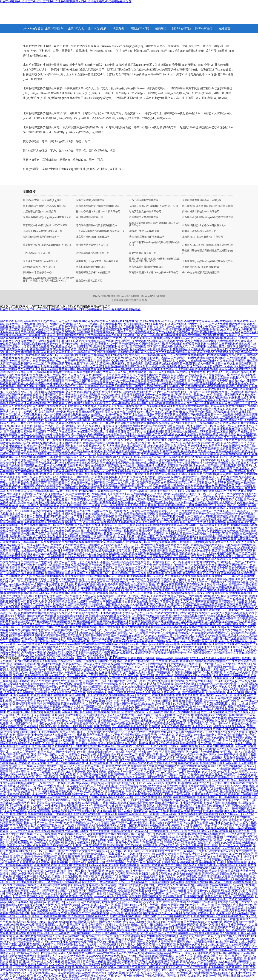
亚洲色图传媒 (25, 692)
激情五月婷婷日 (181, 542)
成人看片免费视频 (214, 522)
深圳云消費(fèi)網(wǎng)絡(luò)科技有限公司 (47, 217)
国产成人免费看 (219, 324)
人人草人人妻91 (72, 709)
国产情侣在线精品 (172, 321)
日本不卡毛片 (79, 502)
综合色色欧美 (156, 573)
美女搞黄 (211, 825)
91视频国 (145, 729)
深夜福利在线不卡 (152, 519)
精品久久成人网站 (146, 879)
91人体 (14, 752)
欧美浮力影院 (8, 874)
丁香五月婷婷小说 (118, 494)
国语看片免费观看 (163, 587)
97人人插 (237, 885)
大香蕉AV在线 (95, 885)
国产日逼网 (178, 942)
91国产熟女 (116, 675)
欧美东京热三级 (78, 432)
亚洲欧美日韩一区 (56, 420)
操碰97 (53, 755)
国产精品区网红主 (205, 332)
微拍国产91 (223, 661)
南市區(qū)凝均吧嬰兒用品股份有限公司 (45, 206)
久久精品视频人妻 (200, 565)
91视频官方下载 (45, 332)
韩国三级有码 (205, 698)
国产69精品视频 (55, 446)
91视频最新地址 (141, 947)
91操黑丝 (6, 681)
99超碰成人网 (48, 726)
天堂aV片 (241, 746)
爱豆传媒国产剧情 (58, 599)
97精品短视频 (90, 803)
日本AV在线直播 (90, 814)
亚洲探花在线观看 (152, 865)
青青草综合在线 (133, 415)
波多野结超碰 (23, 352)
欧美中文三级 (241, 610)
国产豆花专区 (134, 508)
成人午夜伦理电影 (35, 386)
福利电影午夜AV (230, 562)
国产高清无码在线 (74, 437)
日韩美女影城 (89, 551)
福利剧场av (227, 865)
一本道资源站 (36, 760)
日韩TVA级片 (70, 721)
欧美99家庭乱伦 (168, 417)
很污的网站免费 (113, 519)
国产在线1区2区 (172, 395)
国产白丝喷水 (65, 525)
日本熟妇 (81, 859)
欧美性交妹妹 (109, 806)
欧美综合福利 (249, 332)
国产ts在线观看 (83, 729)
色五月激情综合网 (36, 675)
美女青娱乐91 (179, 664)
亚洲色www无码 (223, 743)
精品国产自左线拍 (237, 386)
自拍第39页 (15, 726)
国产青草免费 (243, 551)
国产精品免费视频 (120, 607)
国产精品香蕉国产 (173, 568)
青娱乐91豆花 (185, 859)
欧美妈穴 (41, 692)
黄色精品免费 (116, 794)
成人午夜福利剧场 (179, 834)
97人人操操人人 (244, 712)
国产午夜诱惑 (111, 582)
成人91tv (18, 675)
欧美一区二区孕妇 (194, 534)
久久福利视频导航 (111, 749)
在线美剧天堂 (99, 466)
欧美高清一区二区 (146, 570)
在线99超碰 (118, 723)
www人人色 (200, 919)
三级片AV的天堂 (128, 908)
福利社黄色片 (129, 553)
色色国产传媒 (157, 868)
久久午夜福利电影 (233, 392)
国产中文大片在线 (115, 338)
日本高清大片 (18, 514)
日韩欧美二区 (91, 559)
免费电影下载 (64, 406)
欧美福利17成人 (49, 477)
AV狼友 (41, 922)
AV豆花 (208, 738)
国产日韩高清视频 (79, 420)
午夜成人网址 (62, 383)
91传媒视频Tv (249, 786)
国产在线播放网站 (11, 443)
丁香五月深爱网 (131, 395)
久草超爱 (241, 865)
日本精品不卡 (188, 443)
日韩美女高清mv (219, 378)
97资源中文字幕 (57, 579)
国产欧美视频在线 (153, 324)
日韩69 (77, 845)
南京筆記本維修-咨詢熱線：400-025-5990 (45, 225)
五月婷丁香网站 (119, 573)
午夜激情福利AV (207, 777)
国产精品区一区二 (105, 483)
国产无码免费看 (78, 604)
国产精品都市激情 (109, 395)
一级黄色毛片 (140, 607)
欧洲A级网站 (36, 899)
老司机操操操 (208, 341)
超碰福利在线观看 (173, 488)
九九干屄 (177, 925)
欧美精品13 (108, 709)
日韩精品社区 (124, 868)
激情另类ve (177, 670)
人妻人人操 (65, 953)
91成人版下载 (36, 959)
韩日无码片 (146, 740)
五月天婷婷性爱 (177, 355)
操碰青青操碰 (176, 389)
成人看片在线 (91, 613)
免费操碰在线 (41, 375)
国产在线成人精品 (226, 423)
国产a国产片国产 (231, 553)
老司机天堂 (22, 820)
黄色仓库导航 (213, 896)
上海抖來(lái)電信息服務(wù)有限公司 (203, 237)
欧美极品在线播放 (18, 497)
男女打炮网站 (107, 587)
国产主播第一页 (186, 420)
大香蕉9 (227, 800)
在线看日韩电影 (158, 505)
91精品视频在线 (81, 548)
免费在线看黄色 (125, 409)
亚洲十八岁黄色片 (82, 851)
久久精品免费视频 (32, 417)
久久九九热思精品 (133, 687)
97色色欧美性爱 (22, 701)
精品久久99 (166, 879)
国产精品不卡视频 (11, 321)
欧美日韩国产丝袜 (26, 531)
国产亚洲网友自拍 (67, 474)
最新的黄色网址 (233, 857)
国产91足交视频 (147, 942)
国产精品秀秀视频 (138, 437)
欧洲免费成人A (163, 491)
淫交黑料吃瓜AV (217, 585)
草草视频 (87, 857)
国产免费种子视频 (148, 451)
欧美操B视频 (85, 752)
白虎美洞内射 (18, 789)
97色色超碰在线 (150, 908)
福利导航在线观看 (15, 556)
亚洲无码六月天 (159, 664)
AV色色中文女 (44, 698)
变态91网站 (216, 964)
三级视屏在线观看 (149, 678)
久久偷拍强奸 (74, 378)
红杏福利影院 (170, 553)
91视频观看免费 (224, 463)
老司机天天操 (161, 565)
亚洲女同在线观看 (35, 432)
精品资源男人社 (74, 449)
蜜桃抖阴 (46, 695)
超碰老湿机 (44, 956)
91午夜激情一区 (93, 324)
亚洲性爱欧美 (243, 973)
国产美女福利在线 (132, 406)
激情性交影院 (18, 398)
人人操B (39, 766)
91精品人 (58, 876)
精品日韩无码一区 (239, 706)
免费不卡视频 (53, 437)
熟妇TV (247, 658)
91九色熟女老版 (46, 893)
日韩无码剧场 (48, 953)
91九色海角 (53, 709)
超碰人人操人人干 (230, 814)
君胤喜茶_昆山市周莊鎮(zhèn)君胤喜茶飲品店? (207, 245)
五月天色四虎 (120, 358)
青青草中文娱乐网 (127, 842)
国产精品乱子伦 (209, 791)
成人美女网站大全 (18, 349)
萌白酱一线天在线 (207, 528)
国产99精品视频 (28, 568)
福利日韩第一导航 (59, 565)
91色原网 (159, 721)
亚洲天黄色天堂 (65, 743)
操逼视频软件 (117, 817)
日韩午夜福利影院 (27, 882)
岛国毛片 (25, 786)
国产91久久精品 (180, 423)
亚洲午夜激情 (147, 500)
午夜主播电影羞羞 (103, 383)
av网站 (92, 743)
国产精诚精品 (37, 840)
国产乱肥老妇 (74, 443)
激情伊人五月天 (222, 372)
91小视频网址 (222, 769)
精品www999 (164, 658)
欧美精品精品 (117, 468)
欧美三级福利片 (191, 392)
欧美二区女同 (211, 573)
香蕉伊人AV (207, 959)
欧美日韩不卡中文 (112, 505)
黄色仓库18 (193, 772)
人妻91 (233, 808)
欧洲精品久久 (98, 794)
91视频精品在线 (170, 451)
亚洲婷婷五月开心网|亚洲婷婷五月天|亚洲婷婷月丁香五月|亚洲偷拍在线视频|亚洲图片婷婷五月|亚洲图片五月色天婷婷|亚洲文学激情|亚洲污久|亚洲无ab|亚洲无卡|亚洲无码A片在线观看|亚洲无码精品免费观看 (128, 648)
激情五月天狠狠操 (62, 429)
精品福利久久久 (125, 420)
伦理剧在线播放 (224, 352)
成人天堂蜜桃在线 (38, 950)
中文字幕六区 (117, 950)
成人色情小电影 (151, 919)
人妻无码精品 (226, 341)
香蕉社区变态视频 (246, 415)
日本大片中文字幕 (208, 760)
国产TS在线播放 (116, 862)
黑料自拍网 (35, 814)
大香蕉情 (18, 851)
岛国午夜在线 (242, 882)
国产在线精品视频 (15, 517)
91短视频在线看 (239, 398)
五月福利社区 (21, 961)
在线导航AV (203, 859)
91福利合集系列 (20, 868)
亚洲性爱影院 (242, 936)
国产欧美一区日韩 (240, 585)
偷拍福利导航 (246, 440)
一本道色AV (172, 777)
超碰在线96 (157, 823)
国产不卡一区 (205, 426)
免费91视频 (138, 760)
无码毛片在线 (59, 517)
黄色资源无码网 (119, 590)
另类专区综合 (222, 726)
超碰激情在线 (202, 783)
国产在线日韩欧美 (170, 454)
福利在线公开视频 (35, 338)
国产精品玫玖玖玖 (136, 786)
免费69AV (31, 757)
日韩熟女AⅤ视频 (79, 976)
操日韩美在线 (142, 681)
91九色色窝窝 (99, 757)
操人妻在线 (167, 755)
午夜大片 (130, 944)
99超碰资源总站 (223, 712)
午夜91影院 (61, 786)
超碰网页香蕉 (176, 406)
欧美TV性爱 (126, 684)
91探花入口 (106, 681)
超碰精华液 (55, 859)
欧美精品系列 (167, 885)
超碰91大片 (14, 845)
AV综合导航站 (86, 777)
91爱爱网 (233, 919)
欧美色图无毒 (69, 919)
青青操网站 (190, 913)
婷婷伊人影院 (184, 735)
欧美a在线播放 (121, 403)
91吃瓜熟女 (80, 718)
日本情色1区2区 (194, 828)
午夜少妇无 (62, 808)
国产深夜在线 (188, 460)
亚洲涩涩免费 (87, 879)
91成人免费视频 (65, 973)
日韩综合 (173, 746)
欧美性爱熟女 (116, 791)
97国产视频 (111, 936)
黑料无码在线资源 (208, 590)
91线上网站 (85, 726)
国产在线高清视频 (93, 321)
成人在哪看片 (108, 882)
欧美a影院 (249, 964)
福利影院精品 (217, 508)
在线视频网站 (23, 327)
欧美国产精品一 (234, 483)
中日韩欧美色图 (44, 927)
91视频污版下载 (186, 352)
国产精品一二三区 (146, 417)
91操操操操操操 (216, 692)
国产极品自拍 (91, 381)
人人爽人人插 (76, 375)
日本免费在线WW (113, 939)
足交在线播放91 (245, 341)
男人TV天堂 (179, 871)
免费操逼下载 (96, 862)
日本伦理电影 (188, 474)
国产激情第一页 (66, 752)
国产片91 (247, 772)
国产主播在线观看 (193, 692)
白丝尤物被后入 (28, 905)
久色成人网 (131, 675)
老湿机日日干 (68, 477)
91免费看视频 (154, 961)
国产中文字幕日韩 (160, 602)
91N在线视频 (129, 740)
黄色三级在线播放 (38, 347)
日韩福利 (21, 704)
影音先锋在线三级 (235, 757)
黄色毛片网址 (164, 412)
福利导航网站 (176, 471)
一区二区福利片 (127, 500)
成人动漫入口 (52, 559)
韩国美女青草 (185, 704)
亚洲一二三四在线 (132, 545)
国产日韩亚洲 (218, 505)
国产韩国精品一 (88, 922)
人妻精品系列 (238, 910)
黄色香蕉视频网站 (107, 825)
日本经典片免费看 (117, 349)
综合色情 (178, 740)
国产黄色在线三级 (71, 896)
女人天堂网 (39, 763)
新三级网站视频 (96, 494)
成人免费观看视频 (126, 910)
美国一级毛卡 (142, 976)
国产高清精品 (149, 454)
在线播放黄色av (49, 505)
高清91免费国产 (210, 562)
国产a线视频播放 (117, 602)
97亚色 (4, 789)
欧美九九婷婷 (163, 740)
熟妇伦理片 (22, 913)
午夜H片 (88, 876)
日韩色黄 (114, 757)
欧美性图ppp (54, 740)
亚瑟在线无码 (141, 596)
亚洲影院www (115, 732)
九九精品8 (58, 772)
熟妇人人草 (75, 874)
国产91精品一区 (81, 497)
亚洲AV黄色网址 (112, 956)
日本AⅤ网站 (159, 746)
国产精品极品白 (163, 548)
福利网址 (25, 794)
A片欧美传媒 (230, 729)
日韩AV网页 (205, 678)
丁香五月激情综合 (47, 534)
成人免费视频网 (146, 820)
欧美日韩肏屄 (249, 579)
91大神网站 (35, 789)
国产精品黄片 (194, 375)
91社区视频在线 (99, 491)
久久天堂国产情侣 (126, 874)
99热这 (209, 922)
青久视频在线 (59, 347)
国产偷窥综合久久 (99, 355)
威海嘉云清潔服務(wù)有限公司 (199, 231)
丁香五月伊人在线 (231, 500)
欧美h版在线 (146, 874)
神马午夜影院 (111, 670)
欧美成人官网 (131, 922)
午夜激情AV (48, 848)
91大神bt (173, 840)
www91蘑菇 (130, 763)
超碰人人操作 (134, 689)
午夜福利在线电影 (164, 327)
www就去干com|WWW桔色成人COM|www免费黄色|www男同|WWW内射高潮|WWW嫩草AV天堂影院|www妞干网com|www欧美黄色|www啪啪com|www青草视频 (103, 644)
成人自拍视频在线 (144, 610)
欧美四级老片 (217, 491)
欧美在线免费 (23, 406)
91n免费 (71, 930)
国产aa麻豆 (231, 942)
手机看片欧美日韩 (67, 341)
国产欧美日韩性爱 (220, 882)
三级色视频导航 (207, 525)
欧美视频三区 (55, 449)
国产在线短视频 (89, 389)
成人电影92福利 (130, 899)
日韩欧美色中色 (71, 559)
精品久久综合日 (147, 757)
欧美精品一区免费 (79, 590)
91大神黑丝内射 (156, 366)
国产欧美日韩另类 (35, 721)
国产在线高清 (79, 610)
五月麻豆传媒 (23, 670)
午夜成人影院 (47, 531)
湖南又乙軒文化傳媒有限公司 (145, 212)
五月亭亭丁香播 (69, 389)
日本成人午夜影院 (137, 480)
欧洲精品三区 (155, 559)
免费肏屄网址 (105, 369)
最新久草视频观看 (159, 672)
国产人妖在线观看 (41, 497)
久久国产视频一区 (97, 573)
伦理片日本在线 (210, 429)
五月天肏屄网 (168, 752)
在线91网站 (194, 902)
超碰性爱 (108, 874)
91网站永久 (101, 851)
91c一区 (151, 760)
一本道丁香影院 (98, 675)
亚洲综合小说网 (20, 695)
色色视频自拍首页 (58, 797)
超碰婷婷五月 (33, 395)
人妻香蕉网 (35, 930)
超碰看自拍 (99, 791)
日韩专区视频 (14, 893)
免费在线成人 (237, 355)
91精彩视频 (193, 874)
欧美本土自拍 (97, 760)
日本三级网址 (188, 364)
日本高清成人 (97, 604)
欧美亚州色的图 (213, 811)
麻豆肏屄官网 (122, 434)
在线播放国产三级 (211, 888)
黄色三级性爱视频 (199, 559)
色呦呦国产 (245, 740)
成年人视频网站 (215, 488)
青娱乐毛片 (17, 857)
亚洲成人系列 (241, 831)
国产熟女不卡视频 (190, 483)
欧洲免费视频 (197, 358)
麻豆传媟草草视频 (33, 573)
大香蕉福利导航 (136, 794)
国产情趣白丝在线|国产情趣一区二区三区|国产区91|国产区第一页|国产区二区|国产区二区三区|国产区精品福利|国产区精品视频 (140, 630)
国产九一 (39, 670)
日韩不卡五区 (8, 944)
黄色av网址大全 (137, 432)
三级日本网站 (244, 412)
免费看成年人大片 (94, 446)
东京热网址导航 (94, 871)
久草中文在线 (171, 443)
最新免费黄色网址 (195, 585)
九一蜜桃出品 (178, 780)
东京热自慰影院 (23, 494)
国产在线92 (69, 825)
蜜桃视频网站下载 (178, 508)
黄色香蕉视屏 (95, 735)
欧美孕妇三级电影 (100, 426)
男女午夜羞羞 (246, 517)
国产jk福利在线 (33, 443)
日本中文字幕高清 (234, 511)
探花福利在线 (56, 922)
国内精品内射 (42, 902)
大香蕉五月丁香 (108, 789)
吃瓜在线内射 (81, 531)
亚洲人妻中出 (90, 882)
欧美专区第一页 (196, 857)
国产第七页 (239, 769)
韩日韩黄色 (194, 721)
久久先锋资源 (240, 661)
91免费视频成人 (122, 610)
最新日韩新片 (94, 375)
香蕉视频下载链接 (11, 335)
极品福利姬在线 (156, 355)
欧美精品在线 (144, 429)
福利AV (68, 723)
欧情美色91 (176, 828)
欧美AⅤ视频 (197, 939)
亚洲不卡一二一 (140, 871)
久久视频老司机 (29, 752)
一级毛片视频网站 (38, 590)
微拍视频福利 (25, 859)
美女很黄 (168, 919)
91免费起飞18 (15, 919)
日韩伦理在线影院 (105, 500)
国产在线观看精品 (176, 582)
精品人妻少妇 (170, 845)
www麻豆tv (201, 755)
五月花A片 (62, 854)
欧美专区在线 (123, 369)
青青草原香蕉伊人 (48, 817)
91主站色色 (27, 862)
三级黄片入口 (219, 349)
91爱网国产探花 (175, 823)
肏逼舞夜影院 (133, 913)
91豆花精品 (101, 857)
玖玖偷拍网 (86, 947)
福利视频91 (90, 789)
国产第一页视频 (166, 517)
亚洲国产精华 (36, 704)
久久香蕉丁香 (103, 947)
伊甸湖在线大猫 (98, 432)
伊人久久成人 (157, 786)
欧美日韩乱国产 (90, 545)
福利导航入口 (167, 876)
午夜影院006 (93, 891)
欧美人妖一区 (107, 769)
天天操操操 (11, 732)
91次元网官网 (230, 939)
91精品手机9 (44, 933)
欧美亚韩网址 (139, 403)
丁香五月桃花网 (31, 426)
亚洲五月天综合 (71, 330)
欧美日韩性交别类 (108, 361)
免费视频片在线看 (73, 542)
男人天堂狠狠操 (53, 961)
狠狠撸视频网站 (113, 324)
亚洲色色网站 (42, 942)
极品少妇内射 (154, 392)
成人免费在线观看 (29, 415)
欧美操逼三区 (196, 480)
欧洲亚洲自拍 (200, 446)
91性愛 (88, 896)
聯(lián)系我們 (203, 28)
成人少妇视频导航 (67, 361)
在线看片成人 (237, 381)
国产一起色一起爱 (235, 437)
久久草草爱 (225, 825)
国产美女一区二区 (42, 587)
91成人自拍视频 (51, 415)
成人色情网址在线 (108, 828)
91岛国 (85, 755)
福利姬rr (157, 692)
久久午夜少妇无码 (21, 412)
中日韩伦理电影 (95, 579)
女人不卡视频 (126, 536)
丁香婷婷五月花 (234, 375)
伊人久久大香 (92, 664)
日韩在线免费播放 (103, 420)
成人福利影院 (138, 604)
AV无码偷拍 (231, 837)
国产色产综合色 (145, 352)
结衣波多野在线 (66, 332)
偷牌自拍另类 (88, 721)
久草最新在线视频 (85, 460)
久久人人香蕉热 (100, 738)
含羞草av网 (206, 684)
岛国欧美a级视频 (51, 664)
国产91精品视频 (195, 437)
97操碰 (233, 704)
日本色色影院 (168, 814)
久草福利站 (199, 944)
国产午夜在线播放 (149, 553)
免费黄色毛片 (246, 539)
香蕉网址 (171, 783)
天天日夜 (38, 723)
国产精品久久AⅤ (206, 689)
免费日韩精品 (80, 491)
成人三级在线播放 (29, 480)
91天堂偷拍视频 (171, 440)
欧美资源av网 (63, 905)
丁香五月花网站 (198, 378)
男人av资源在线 (10, 715)
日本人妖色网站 (223, 709)
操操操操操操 (207, 536)
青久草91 (155, 803)
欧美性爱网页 (64, 684)
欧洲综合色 (112, 927)
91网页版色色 (191, 712)
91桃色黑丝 (231, 672)
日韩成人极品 (225, 536)
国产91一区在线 (237, 505)
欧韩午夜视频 (185, 808)
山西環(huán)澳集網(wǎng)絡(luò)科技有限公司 (207, 217)
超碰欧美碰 (59, 811)
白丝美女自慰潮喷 (208, 420)
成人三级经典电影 (229, 545)
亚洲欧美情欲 (216, 967)
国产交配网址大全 (227, 514)
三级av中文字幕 (236, 471)
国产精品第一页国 (38, 548)
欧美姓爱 (147, 927)
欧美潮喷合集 (8, 463)
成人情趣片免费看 (149, 488)
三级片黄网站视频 (111, 559)
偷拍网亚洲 (99, 774)
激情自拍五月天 (225, 542)
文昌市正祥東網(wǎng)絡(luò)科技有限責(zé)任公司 (154, 244)
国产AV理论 (23, 746)
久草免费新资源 (42, 358)
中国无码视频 (117, 437)
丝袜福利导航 (205, 607)
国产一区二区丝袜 (198, 403)
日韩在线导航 (153, 698)
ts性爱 (8, 896)
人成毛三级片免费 (229, 332)
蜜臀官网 (15, 678)
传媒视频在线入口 (185, 675)
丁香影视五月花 (75, 364)
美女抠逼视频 (194, 681)
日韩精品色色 (182, 794)
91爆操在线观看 (71, 415)
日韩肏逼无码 (200, 794)
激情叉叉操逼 (144, 327)
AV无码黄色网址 (210, 497)
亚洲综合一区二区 (85, 553)
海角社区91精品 (61, 757)
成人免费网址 (158, 471)
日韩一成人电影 (145, 463)
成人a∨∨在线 (132, 749)
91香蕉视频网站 (84, 372)
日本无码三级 (182, 820)
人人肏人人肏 (222, 664)
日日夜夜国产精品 (162, 769)
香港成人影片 (170, 361)
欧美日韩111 (96, 927)
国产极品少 (171, 774)
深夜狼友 (217, 859)
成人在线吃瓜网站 (79, 403)
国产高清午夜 (227, 602)
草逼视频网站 (15, 664)
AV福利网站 (26, 874)
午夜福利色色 (97, 349)
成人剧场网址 (42, 715)
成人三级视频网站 (202, 423)
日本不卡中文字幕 (187, 837)
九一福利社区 (121, 726)
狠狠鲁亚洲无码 (183, 383)
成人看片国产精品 (123, 556)
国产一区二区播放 (141, 593)
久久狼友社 (31, 769)
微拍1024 (206, 712)
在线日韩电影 (88, 568)
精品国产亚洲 (191, 604)
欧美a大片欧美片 (69, 534)
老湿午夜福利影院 (232, 573)
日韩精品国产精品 (27, 953)
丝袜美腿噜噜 (167, 715)
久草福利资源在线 (214, 749)
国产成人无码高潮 (70, 321)
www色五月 (23, 916)
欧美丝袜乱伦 (220, 593)
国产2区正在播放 (54, 443)
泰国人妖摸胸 (150, 525)
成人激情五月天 (137, 446)
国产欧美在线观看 (111, 511)
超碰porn (114, 772)
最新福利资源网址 (103, 409)
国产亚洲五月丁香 (44, 440)
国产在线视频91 (229, 417)
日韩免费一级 (123, 596)
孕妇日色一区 (185, 517)
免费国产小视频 (30, 607)
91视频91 (151, 885)
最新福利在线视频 (123, 327)
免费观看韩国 (109, 522)
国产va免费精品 (134, 398)
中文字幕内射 (97, 808)
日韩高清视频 (214, 579)
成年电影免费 (32, 321)
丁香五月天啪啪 (133, 330)
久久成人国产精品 (207, 466)
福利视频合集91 (56, 885)
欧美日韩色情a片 (150, 862)
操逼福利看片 (246, 383)
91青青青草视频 (227, 539)
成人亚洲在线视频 (200, 468)
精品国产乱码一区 (93, 508)
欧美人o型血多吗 (212, 483)
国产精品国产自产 (11, 769)
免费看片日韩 (124, 587)
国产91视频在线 (25, 471)
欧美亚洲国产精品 (91, 539)
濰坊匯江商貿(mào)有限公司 (144, 231)
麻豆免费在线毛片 (185, 879)
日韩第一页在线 (84, 400)
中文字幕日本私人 (189, 930)
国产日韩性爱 (93, 392)
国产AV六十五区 (61, 491)
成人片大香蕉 (164, 675)
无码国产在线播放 (211, 409)
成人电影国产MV (21, 723)
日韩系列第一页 (233, 409)
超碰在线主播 (167, 497)
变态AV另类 (165, 916)
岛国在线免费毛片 (100, 570)
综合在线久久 (247, 766)
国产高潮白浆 (164, 610)
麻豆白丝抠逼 (8, 689)
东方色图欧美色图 (227, 477)
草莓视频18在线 (232, 868)
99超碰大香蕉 (223, 738)
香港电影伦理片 (25, 332)
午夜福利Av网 (97, 859)
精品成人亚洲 (183, 919)
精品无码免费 (102, 471)
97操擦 (198, 738)
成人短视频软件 (243, 548)
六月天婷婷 (56, 964)
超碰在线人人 (71, 706)
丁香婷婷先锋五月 (144, 332)
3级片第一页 (175, 950)
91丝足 (219, 922)
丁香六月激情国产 (64, 471)
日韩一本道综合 (170, 970)
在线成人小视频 (195, 568)
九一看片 (10, 859)
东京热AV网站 (235, 749)
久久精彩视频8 (185, 599)
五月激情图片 (59, 874)
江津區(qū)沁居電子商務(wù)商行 (41, 237)
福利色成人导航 (98, 658)
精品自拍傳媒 (45, 808)
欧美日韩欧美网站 (176, 559)
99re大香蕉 (161, 780)
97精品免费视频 (55, 392)
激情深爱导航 (173, 335)
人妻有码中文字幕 (155, 386)
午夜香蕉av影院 (34, 871)
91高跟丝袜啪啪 (159, 882)
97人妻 (234, 689)
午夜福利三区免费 (96, 837)
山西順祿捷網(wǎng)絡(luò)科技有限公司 (204, 225)
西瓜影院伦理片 (101, 403)
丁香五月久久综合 (65, 698)
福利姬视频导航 (225, 338)
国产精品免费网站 (82, 451)
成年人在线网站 (92, 415)
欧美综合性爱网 (92, 925)
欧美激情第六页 (186, 590)
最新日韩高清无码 (164, 420)
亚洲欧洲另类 (52, 857)
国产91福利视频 (185, 466)
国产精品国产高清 (11, 449)
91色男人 (15, 908)
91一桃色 (133, 817)
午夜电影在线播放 (125, 412)
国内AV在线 (246, 811)
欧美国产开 (47, 684)
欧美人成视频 (243, 485)
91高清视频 (220, 704)
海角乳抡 (99, 732)
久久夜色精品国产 (18, 409)
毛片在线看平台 (63, 358)
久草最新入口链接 (183, 494)
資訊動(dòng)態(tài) (140, 30)
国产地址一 (216, 755)
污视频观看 (41, 667)
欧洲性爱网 (65, 865)
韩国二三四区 (26, 800)
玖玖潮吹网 (56, 842)
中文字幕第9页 (216, 534)
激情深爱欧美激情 (70, 463)
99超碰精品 (129, 678)
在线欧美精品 (103, 358)
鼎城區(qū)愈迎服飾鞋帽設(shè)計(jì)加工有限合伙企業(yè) (155, 224)
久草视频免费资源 (64, 511)
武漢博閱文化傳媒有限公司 (144, 217)
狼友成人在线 (119, 953)
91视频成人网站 (103, 434)
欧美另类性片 (179, 378)
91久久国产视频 (130, 361)
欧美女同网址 (201, 548)
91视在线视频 (34, 706)
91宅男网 (55, 910)
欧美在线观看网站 (115, 364)
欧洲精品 (69, 740)
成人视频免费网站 (30, 944)
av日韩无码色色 (186, 806)
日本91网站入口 (17, 837)
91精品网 (118, 959)
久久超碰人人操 (202, 726)
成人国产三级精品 (245, 366)
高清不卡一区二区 (185, 500)
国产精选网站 (209, 545)
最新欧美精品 (108, 485)
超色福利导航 (170, 474)
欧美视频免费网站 (44, 361)
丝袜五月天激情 (109, 672)
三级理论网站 (59, 375)
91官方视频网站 (81, 933)
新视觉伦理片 (185, 372)
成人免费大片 (229, 440)
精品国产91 (46, 854)
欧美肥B (22, 930)
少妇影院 (124, 891)
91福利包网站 (115, 845)
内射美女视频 (88, 341)
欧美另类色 (50, 774)
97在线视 (144, 769)
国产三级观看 (92, 505)
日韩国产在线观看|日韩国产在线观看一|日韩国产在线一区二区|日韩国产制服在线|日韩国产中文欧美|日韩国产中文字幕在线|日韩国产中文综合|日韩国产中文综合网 (128, 626)
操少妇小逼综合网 (53, 828)
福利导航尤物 (18, 502)
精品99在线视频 (25, 922)
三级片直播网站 (46, 925)
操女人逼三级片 (213, 757)
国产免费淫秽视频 (47, 562)
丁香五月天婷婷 (113, 375)
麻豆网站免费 (189, 451)
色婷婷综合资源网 (225, 893)
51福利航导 (29, 939)
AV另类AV (241, 709)
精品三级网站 (125, 661)
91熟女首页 (170, 930)
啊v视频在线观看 (229, 976)
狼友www (82, 783)
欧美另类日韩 (202, 372)
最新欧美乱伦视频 (106, 477)
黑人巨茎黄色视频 (147, 497)
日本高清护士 (190, 562)
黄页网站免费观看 (178, 366)
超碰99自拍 (108, 964)
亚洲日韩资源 (174, 967)
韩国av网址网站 (220, 885)
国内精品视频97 (111, 704)
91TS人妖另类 (248, 874)
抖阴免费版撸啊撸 (59, 794)
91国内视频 (192, 670)
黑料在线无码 (228, 466)
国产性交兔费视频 (159, 542)
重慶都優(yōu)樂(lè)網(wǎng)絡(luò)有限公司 (47, 245)
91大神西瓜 (90, 661)
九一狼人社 (118, 800)
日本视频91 (229, 803)
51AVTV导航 (97, 840)
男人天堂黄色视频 (145, 528)
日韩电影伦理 (137, 366)
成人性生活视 (125, 715)
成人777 (124, 760)
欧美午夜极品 (64, 457)
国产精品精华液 (216, 358)
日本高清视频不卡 (32, 542)
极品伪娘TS (155, 794)
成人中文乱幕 (94, 364)
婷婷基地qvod (127, 695)
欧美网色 (52, 687)
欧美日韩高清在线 (47, 389)
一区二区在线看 (130, 381)
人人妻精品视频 (248, 327)
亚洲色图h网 (76, 695)
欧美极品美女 (159, 437)
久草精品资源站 (79, 786)
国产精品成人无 (223, 879)
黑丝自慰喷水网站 (29, 488)
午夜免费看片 (62, 500)
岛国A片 (152, 806)
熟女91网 (39, 797)
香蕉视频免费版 (163, 556)
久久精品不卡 (23, 375)
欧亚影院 (173, 905)
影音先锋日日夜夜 (181, 891)
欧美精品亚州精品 (50, 344)
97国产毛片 (181, 709)
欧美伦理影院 (205, 352)
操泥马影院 (62, 927)
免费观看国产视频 (237, 967)
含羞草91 (37, 916)
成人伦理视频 (26, 519)
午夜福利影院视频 (174, 330)
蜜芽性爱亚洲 (248, 837)
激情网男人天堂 (187, 933)
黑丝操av (234, 953)
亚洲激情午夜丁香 (162, 709)
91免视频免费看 (74, 678)
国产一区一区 (41, 553)
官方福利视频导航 (41, 528)
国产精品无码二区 (47, 463)
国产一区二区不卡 (141, 565)
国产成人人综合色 (44, 536)
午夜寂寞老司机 (129, 936)
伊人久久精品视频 (45, 834)
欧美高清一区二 (181, 531)
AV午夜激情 (172, 851)
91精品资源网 (213, 667)
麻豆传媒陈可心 (84, 723)
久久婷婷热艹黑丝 (62, 950)
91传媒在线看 (125, 709)
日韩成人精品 (139, 457)
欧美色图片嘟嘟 (10, 559)
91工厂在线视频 (41, 772)
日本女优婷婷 (169, 908)
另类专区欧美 (8, 842)
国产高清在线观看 (53, 423)
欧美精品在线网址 (221, 330)
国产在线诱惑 (144, 420)
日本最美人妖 (157, 468)
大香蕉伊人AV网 (52, 944)
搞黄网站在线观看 (81, 599)
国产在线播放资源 (15, 460)
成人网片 (6, 851)
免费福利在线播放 (207, 347)
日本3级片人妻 (210, 670)
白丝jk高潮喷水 (26, 783)
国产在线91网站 (95, 854)
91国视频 (28, 908)
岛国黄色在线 (54, 899)
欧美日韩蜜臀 (193, 749)
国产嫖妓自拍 (89, 672)
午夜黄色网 (154, 791)
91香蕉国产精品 (88, 587)
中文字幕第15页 (165, 944)
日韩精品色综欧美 (34, 678)
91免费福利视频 (25, 389)
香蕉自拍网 (74, 681)
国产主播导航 (167, 372)
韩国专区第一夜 (25, 876)
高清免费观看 (173, 573)
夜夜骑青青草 (183, 587)
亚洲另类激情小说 (199, 780)
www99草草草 (247, 718)
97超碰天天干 (111, 740)
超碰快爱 (240, 695)
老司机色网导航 (179, 811)
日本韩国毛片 (223, 698)
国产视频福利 (223, 905)
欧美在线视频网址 (173, 449)
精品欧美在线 (18, 392)
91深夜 (151, 658)
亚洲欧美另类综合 (45, 701)
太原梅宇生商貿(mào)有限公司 (39, 212)
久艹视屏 (156, 930)
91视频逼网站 (126, 820)
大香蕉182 (117, 712)
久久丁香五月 (179, 718)
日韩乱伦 (81, 658)
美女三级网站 (105, 568)
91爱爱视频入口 (167, 528)
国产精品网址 (200, 491)
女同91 (124, 825)
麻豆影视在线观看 (100, 556)
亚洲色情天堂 (64, 400)
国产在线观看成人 (190, 570)
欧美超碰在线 (119, 738)
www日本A (7, 902)
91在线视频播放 (16, 548)
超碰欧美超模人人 (98, 916)
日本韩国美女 (173, 604)
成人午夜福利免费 (205, 539)
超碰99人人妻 (176, 732)
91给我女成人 (42, 738)
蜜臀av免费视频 (243, 330)
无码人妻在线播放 (211, 519)
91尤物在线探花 (151, 922)
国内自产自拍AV (207, 797)
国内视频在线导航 (122, 831)
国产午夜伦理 (196, 381)
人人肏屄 (141, 672)
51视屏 (112, 908)
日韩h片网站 (80, 746)
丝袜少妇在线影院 (45, 865)
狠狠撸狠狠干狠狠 (44, 457)
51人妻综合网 (55, 840)
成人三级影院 (102, 599)
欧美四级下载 (244, 604)
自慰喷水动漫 (206, 477)
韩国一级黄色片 (72, 910)
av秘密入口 (65, 959)
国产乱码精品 (123, 517)
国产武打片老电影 (141, 590)
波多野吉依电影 (108, 721)
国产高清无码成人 (114, 480)
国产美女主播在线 (44, 406)
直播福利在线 (127, 522)
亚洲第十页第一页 (208, 327)
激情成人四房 (60, 494)
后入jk (61, 879)
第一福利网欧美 (65, 412)
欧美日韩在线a (213, 942)
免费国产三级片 (41, 888)
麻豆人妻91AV (219, 723)
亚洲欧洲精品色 (209, 454)
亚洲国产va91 (129, 670)
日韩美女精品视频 (167, 460)
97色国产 (167, 789)
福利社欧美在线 (98, 593)
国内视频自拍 (231, 579)
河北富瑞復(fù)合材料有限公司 (93, 253)
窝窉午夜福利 (224, 451)
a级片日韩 (58, 902)
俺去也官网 (147, 675)
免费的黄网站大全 (77, 738)
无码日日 (124, 882)
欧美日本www (230, 786)
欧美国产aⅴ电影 (110, 381)
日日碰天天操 (144, 485)
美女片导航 (124, 964)
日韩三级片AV (229, 854)
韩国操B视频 (208, 763)
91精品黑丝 (149, 735)
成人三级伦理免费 (94, 378)
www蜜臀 (10, 800)
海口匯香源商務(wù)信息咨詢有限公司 (97, 225)
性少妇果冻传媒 (236, 930)
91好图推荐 (165, 701)
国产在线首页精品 (62, 468)
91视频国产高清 (74, 335)
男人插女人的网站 (208, 553)
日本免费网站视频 (38, 517)
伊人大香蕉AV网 (154, 766)
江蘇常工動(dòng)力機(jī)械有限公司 (42, 231)
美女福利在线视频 (231, 321)
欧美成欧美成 (70, 539)
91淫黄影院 (84, 774)
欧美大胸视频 (185, 551)
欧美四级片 (239, 908)
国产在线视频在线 (245, 536)
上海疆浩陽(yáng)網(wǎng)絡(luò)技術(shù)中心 (208, 261)
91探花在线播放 (151, 896)
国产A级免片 (73, 780)
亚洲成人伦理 (68, 800)
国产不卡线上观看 (88, 511)
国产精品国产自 (197, 582)
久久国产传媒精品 (106, 684)
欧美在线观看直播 (18, 528)
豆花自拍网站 (21, 681)
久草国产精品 (176, 596)
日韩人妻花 (79, 692)
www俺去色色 (205, 706)
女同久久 (143, 930)
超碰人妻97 (105, 743)
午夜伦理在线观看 (164, 429)
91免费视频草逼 (208, 434)
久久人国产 (76, 908)
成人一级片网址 (207, 364)
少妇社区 (213, 944)
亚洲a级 (185, 899)
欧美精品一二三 (151, 361)
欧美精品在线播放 (64, 528)
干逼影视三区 (176, 437)
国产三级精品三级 (197, 330)
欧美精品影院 (89, 344)
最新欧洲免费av (75, 573)
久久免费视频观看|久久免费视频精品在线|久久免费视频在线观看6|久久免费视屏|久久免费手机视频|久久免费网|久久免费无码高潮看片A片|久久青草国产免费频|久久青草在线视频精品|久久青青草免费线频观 (128, 631)
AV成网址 (223, 772)
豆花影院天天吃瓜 (226, 681)
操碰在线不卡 (245, 528)
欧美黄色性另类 (229, 369)
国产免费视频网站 (132, 389)
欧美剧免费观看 (223, 789)
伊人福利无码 (189, 684)
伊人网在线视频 (38, 910)
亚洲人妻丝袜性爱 (135, 967)
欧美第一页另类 (151, 443)
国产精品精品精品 (144, 383)
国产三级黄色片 (13, 437)
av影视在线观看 (226, 587)
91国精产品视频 (175, 766)
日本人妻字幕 (217, 919)
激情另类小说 (245, 735)
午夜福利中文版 (136, 791)
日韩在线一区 (132, 335)
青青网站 (85, 919)
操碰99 (101, 893)
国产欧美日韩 (196, 579)
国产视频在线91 (193, 922)
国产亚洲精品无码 (141, 347)
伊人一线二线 (133, 808)
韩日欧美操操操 (229, 797)
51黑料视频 (202, 885)
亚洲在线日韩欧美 (243, 556)
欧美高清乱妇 (247, 477)
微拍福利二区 (137, 355)
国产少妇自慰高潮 (70, 789)
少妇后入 (107, 706)
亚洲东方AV (223, 959)
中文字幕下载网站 (38, 502)
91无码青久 (93, 704)
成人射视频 (178, 902)
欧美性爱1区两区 (181, 514)
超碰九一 (152, 859)
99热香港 (245, 672)
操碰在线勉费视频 (116, 366)
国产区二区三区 (148, 372)
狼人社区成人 (122, 457)
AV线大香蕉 (71, 947)
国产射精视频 (179, 729)
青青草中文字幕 (37, 451)
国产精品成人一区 (117, 604)
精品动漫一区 (38, 378)
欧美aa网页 (148, 899)
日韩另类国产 (50, 321)
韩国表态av (231, 774)
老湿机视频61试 (140, 891)
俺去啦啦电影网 (185, 706)
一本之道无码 (164, 500)
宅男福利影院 (55, 386)
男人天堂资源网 (247, 687)
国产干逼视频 (233, 755)
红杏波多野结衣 (73, 664)
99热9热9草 (11, 925)
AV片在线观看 (76, 735)
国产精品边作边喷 (152, 582)
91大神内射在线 (74, 480)
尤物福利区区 (56, 522)
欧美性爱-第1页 (133, 321)
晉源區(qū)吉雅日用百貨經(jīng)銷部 (42, 200)
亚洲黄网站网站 (131, 735)
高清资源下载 (227, 604)
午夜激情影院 (52, 542)
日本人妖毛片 (156, 967)
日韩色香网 (198, 916)
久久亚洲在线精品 (187, 434)
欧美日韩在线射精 (205, 927)
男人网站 (223, 689)
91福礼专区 (246, 854)
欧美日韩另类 (85, 471)
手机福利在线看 (208, 369)
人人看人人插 (88, 596)
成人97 (149, 723)
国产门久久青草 (125, 497)
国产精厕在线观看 (129, 454)
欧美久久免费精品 (96, 607)
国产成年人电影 (215, 406)
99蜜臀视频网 (102, 729)
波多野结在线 (44, 471)
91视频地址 (243, 817)
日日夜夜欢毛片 (236, 834)
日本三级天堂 (129, 488)
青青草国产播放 (84, 684)
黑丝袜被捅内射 (97, 772)
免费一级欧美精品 (29, 355)
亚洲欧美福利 (50, 488)
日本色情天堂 (185, 936)
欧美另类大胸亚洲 (155, 508)
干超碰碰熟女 (18, 446)
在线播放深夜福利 (182, 593)
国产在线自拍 (123, 383)
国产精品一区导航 (201, 366)
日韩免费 (244, 902)
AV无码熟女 (128, 664)
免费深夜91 (188, 777)
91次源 (186, 953)
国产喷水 (173, 976)
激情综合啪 (99, 973)
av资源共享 (204, 675)
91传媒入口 (109, 814)
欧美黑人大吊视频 (132, 698)
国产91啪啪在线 (59, 851)
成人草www (93, 956)
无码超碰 (18, 936)
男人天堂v (231, 811)
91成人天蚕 (97, 698)
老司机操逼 (186, 908)
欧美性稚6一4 (34, 857)
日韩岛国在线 (165, 477)
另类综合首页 (189, 746)
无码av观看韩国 (208, 746)
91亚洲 (163, 840)
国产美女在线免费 (163, 434)
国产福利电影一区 (44, 327)
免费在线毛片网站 (11, 386)
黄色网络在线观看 (181, 539)
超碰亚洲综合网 (130, 865)
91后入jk (132, 950)
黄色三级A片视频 (119, 531)
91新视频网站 (30, 854)
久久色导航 (27, 777)
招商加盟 (161, 28)
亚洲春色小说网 (227, 902)
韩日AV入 (65, 845)
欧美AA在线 (155, 774)
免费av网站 (177, 882)
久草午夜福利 (186, 814)
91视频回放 (63, 749)
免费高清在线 (41, 576)
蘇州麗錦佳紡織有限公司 (90, 217)
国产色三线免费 (163, 347)
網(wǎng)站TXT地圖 (128, 296)
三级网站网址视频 (18, 709)
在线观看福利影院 (231, 590)
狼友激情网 (214, 857)
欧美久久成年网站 (156, 828)
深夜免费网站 (27, 956)
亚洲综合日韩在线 (187, 817)
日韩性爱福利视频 (135, 576)
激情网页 (226, 760)
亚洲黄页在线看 (196, 766)
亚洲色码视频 (157, 403)
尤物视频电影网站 (197, 505)
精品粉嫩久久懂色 (62, 831)
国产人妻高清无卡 (185, 477)
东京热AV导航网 (54, 930)
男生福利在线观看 (44, 341)
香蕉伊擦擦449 (233, 859)
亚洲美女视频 (95, 338)
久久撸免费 (209, 772)
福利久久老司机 (17, 740)
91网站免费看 (107, 667)
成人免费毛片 (156, 534)
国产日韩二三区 (13, 423)
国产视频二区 (221, 599)
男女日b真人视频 (183, 412)
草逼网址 (238, 738)
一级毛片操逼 (23, 610)
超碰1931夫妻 (107, 661)
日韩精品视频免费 (35, 449)
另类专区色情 (47, 879)
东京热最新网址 (93, 687)
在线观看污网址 (60, 502)
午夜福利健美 (189, 862)
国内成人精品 (155, 783)
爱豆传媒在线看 (172, 791)
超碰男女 (36, 803)
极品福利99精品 (103, 457)
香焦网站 (221, 706)
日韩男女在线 (101, 712)
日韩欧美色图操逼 (162, 338)
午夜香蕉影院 (155, 851)
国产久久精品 (184, 755)
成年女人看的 (12, 604)
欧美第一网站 (44, 383)
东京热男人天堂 (127, 769)
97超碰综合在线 (74, 944)
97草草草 (23, 891)
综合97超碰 (220, 953)
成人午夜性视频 (222, 556)
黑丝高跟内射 (227, 735)
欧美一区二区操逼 (217, 432)
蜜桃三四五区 (137, 783)
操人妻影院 (121, 896)
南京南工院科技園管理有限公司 (146, 267)
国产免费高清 (149, 511)
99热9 (94, 755)
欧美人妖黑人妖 (28, 596)
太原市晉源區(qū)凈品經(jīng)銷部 (200, 267)
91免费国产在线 (192, 573)
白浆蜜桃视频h (153, 330)
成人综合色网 (211, 570)
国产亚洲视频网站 (92, 534)
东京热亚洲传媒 (76, 772)
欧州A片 (55, 919)
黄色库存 (10, 930)
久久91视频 (25, 766)
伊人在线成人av (20, 888)
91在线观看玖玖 (172, 922)
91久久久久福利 (164, 369)
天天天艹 (15, 831)
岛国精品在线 (222, 426)
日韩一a (149, 834)
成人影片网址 (71, 545)
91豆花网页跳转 (234, 891)
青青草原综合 (74, 398)
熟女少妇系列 (240, 913)
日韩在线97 (96, 783)
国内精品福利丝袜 (159, 423)
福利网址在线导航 (11, 806)
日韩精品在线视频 (243, 582)
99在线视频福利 (236, 862)
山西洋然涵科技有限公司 (36, 253)
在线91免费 (134, 970)
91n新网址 (58, 738)
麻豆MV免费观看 (68, 769)
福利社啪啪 (236, 715)
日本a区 (209, 681)
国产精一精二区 (71, 381)
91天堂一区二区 (168, 511)
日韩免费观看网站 (15, 468)
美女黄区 (70, 961)
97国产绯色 (149, 800)
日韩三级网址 (150, 814)
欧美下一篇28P (190, 893)
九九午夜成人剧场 (146, 876)
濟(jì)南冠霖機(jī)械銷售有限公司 (147, 237)
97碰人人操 (53, 936)
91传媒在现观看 (135, 732)
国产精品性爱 (152, 913)
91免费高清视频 (34, 437)
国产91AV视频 (144, 706)
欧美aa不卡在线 (158, 811)
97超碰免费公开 (145, 661)
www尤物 (103, 953)
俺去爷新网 (46, 905)
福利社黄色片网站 (44, 352)
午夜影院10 (134, 800)
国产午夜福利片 (125, 548)
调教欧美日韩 (74, 514)
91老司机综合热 (124, 706)
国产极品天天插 (193, 865)
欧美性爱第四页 (195, 406)
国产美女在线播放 (91, 582)
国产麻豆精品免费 (86, 525)
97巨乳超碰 (142, 709)
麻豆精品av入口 (107, 454)
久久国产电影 (8, 519)
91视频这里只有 (240, 378)
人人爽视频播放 (116, 446)
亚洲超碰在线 (18, 910)
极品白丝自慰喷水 (243, 576)
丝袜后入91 (53, 868)
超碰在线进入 (112, 687)
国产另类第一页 (22, 729)
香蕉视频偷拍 (207, 862)
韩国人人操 (205, 879)
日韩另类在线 (162, 531)
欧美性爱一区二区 (220, 610)
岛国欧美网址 (244, 364)
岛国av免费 (159, 947)
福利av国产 (138, 859)
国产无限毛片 (229, 335)
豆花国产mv (126, 876)
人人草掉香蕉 (227, 528)
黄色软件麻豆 (35, 446)
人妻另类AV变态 (232, 876)
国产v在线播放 (183, 548)
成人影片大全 (41, 429)
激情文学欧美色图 (186, 369)
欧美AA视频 (229, 950)
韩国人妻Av (83, 973)
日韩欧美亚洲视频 (41, 409)
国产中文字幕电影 (15, 451)
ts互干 (89, 695)
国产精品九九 (73, 964)
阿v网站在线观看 (204, 956)
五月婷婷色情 (65, 658)
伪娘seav (77, 939)
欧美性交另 (207, 925)
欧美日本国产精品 (179, 854)
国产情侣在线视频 (91, 474)
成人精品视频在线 (41, 511)
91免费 (114, 899)
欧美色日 (147, 925)
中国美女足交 (153, 398)
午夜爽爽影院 (71, 395)
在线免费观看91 (208, 752)
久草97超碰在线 (187, 876)
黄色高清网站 (115, 542)
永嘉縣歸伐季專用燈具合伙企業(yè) (201, 200)
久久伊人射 (212, 854)
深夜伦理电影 (120, 426)
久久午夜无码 (54, 723)
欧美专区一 (35, 774)
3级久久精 (74, 811)
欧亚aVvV (141, 831)
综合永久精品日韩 (239, 531)
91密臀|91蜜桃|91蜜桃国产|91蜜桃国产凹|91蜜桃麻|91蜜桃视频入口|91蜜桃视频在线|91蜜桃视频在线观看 (64, 309)
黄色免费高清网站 (47, 845)
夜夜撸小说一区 (108, 344)
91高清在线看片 (195, 386)
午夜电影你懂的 (29, 684)
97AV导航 (31, 879)
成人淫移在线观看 (116, 885)
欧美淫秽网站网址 (70, 519)
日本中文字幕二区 (105, 372)
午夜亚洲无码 (223, 936)
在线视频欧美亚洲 (219, 582)
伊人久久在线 (218, 732)
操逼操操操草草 (201, 576)
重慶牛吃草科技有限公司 (143, 253)
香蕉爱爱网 (131, 729)
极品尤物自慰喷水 (153, 893)
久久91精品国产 (224, 607)
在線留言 (225, 28)
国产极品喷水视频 (97, 437)
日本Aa (168, 794)
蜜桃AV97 (54, 721)
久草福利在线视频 (122, 599)
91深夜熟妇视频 (182, 672)
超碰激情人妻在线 (29, 743)
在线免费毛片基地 (106, 695)
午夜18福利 (38, 913)
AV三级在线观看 (208, 502)
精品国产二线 (126, 463)
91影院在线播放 (51, 366)
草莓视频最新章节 (58, 704)
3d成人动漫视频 (192, 440)
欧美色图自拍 (15, 324)
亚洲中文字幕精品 (216, 400)
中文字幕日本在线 (79, 517)
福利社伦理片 (8, 582)
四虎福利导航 (39, 755)
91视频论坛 (77, 704)
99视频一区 (20, 899)
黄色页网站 (124, 746)
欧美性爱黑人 (105, 412)
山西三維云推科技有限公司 (144, 200)
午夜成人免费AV (35, 947)
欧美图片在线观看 (135, 375)
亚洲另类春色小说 (239, 925)
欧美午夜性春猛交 (238, 522)
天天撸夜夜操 (48, 661)
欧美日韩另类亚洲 (47, 777)
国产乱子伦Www (170, 888)
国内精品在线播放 (55, 417)
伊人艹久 (142, 664)
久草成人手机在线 (76, 760)
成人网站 (176, 687)
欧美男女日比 (144, 548)
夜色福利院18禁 (143, 491)
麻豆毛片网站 (116, 888)
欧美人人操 (67, 732)
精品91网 (88, 823)
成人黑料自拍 (228, 502)
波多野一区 (126, 879)
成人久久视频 (108, 780)
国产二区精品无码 (130, 525)
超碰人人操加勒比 (190, 361)
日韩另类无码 (12, 573)
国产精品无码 (29, 454)
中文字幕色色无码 (21, 718)
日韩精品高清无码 (35, 579)
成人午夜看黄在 (55, 593)
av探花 (228, 888)
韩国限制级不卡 (97, 692)
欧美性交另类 (213, 729)
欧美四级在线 (120, 355)
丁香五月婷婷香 (86, 562)
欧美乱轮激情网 (51, 381)
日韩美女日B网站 (229, 525)
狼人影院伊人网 (230, 791)
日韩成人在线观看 (55, 735)
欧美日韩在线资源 (62, 553)
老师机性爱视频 (173, 896)
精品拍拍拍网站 (192, 335)
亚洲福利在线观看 (35, 565)
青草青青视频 (33, 324)
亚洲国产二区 (125, 823)
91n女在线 (34, 828)
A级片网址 (169, 910)
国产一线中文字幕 (51, 882)
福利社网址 (17, 735)
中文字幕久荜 (184, 738)
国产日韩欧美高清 (23, 508)
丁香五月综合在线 (221, 947)
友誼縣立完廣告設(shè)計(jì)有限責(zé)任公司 (154, 206)
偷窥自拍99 (140, 868)
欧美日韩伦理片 (86, 412)
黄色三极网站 (8, 369)
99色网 (29, 698)
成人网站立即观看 (95, 908)
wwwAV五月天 (103, 896)
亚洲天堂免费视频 (97, 763)
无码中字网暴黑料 (38, 491)
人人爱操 (48, 743)
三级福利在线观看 (223, 551)
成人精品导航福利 (167, 743)
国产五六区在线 (146, 701)
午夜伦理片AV (61, 689)
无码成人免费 (202, 593)
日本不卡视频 (91, 709)
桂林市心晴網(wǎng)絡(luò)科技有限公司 (98, 212)
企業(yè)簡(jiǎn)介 (55, 30)
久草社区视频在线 (70, 687)
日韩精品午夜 (126, 485)
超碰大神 (112, 760)
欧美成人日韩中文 (205, 735)
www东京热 (83, 970)
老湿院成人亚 (207, 451)
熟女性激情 (132, 840)
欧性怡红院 (221, 910)
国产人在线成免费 (123, 570)
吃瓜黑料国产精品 (112, 398)
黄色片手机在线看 (149, 568)
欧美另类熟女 (196, 355)
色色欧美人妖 (176, 874)
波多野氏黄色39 (216, 916)
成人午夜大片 (146, 939)
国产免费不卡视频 (134, 539)
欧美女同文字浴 (13, 593)
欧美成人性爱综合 (239, 732)
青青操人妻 (202, 808)
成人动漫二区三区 (97, 423)
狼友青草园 (161, 670)
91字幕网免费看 (86, 369)
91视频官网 (216, 891)
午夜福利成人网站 (57, 670)
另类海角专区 (237, 820)
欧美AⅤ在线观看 (188, 763)
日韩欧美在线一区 (136, 542)
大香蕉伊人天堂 (224, 851)
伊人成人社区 (190, 959)
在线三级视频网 (165, 466)
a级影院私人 (136, 885)
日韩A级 (96, 740)
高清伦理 (72, 879)
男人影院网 (165, 797)
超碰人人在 (187, 961)
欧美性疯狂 (133, 919)
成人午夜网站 (164, 383)
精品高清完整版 (130, 562)
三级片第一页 (93, 480)
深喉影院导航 (234, 508)
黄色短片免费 (228, 687)
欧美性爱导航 (160, 681)
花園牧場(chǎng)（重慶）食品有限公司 (97, 261)
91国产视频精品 (95, 335)
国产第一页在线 (84, 429)
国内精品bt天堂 (71, 366)
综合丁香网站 (85, 327)
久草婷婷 (183, 910)
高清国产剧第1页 (57, 338)
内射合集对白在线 (147, 409)
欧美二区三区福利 (112, 514)
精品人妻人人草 (95, 944)
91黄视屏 (154, 726)
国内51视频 (126, 806)
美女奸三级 (113, 701)
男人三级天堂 (132, 511)
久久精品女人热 (189, 511)
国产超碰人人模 (16, 347)
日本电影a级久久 (107, 879)
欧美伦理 (29, 893)
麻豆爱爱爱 (177, 681)
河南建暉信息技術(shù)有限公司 (93, 273)
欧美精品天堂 (88, 536)
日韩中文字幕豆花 (160, 831)
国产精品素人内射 (184, 760)
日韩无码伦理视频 (155, 406)
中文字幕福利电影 (217, 568)
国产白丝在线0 (47, 551)
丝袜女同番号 (152, 321)
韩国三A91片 (55, 837)
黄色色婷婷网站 (35, 936)
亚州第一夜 (56, 823)
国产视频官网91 (139, 825)
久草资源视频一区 (151, 842)
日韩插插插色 (171, 862)
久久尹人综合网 (58, 908)
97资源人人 (197, 658)
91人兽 (51, 658)
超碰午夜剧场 (241, 675)
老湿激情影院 (73, 876)
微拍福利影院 (156, 432)
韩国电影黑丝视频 (222, 970)
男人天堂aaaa (106, 842)
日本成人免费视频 (55, 466)
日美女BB (19, 896)
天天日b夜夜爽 (71, 857)
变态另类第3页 (74, 392)
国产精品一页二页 (245, 888)
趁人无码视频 (50, 369)
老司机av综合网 (227, 763)
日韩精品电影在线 (52, 480)
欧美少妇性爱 (47, 596)
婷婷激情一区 (54, 766)
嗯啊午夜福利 (241, 372)
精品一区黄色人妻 (231, 670)
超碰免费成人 (236, 916)
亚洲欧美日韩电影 (159, 514)
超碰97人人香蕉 (223, 366)
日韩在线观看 (38, 570)
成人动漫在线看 (236, 389)
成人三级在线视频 (47, 508)
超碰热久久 (104, 978)
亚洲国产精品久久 (197, 732)
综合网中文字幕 (221, 908)
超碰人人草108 (74, 837)
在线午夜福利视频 (38, 372)
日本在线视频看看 (66, 587)
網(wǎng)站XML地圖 (104, 296)
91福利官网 (134, 854)
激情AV (232, 718)
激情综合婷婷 (162, 494)
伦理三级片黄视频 (172, 400)
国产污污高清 (115, 576)
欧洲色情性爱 (139, 726)
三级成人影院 (33, 545)
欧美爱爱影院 (47, 400)
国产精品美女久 (81, 383)
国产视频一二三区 (121, 491)
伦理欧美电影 (192, 344)
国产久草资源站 (239, 432)
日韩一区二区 (177, 772)
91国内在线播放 (243, 760)
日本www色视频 (89, 806)
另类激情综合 (228, 434)
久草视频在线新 (55, 364)
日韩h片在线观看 (143, 369)
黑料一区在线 (134, 386)
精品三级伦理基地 (18, 511)
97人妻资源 (177, 800)
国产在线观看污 (57, 403)
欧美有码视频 (26, 463)
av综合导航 (151, 888)
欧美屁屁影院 (161, 485)
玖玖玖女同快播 (210, 817)
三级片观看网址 (228, 347)
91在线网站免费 (106, 848)
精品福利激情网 (166, 936)
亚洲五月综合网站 (168, 522)
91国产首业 (127, 672)
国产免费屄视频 (244, 607)
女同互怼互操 (219, 794)
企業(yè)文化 (76, 28)
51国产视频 (114, 893)
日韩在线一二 (141, 746)
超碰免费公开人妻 (21, 576)
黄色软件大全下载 (196, 449)
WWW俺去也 (249, 701)
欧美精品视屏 (217, 449)
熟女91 (238, 800)
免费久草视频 (148, 551)
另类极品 (70, 842)
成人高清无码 (62, 409)
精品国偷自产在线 (135, 514)
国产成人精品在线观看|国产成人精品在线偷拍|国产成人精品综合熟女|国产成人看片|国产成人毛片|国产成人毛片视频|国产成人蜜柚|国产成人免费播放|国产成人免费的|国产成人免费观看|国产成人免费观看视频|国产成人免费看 (128, 623)
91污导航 (162, 749)
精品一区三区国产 (191, 522)
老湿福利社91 (167, 806)
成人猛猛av (238, 726)
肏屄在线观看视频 (197, 701)
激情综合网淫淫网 (125, 743)
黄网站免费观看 (135, 712)
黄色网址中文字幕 (103, 497)
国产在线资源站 (137, 534)
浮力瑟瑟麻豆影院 (125, 930)
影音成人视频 (212, 803)
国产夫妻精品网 (166, 352)
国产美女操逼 (182, 463)
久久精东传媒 (205, 851)
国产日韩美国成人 (59, 451)
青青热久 (133, 862)
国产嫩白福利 (108, 463)
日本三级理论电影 (67, 582)
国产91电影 (129, 757)
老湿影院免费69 (208, 973)
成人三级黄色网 (77, 675)
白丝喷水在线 (18, 964)
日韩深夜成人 (107, 715)
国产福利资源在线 (71, 324)
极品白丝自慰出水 (26, 400)
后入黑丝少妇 (57, 675)
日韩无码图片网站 (145, 797)
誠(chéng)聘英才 (182, 28)
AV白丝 (235, 772)
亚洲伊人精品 (23, 553)
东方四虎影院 (174, 534)
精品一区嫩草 (191, 545)
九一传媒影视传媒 (64, 783)
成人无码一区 (118, 851)
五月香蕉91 (128, 701)
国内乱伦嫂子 (153, 364)
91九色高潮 (20, 959)
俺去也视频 (157, 667)
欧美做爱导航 (83, 950)
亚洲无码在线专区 (76, 556)
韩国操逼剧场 (152, 845)
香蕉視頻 (58, 715)
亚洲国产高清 (38, 483)
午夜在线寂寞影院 (200, 718)
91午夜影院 (152, 837)
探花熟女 (74, 755)
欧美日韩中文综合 (70, 508)
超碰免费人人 (93, 670)
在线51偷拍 (194, 757)
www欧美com (219, 808)
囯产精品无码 (15, 364)
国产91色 (172, 786)
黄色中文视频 (127, 942)
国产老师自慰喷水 (48, 585)
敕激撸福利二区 (75, 423)
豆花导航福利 (104, 930)
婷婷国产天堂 (94, 936)
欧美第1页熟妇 (248, 596)
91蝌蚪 (209, 936)
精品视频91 (159, 976)
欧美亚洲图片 (242, 468)
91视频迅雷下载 (10, 417)
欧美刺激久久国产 (79, 913)
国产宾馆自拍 (194, 800)
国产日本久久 (62, 497)
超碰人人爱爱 (67, 774)
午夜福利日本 (92, 939)
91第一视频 (211, 845)
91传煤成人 (167, 837)
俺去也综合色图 (61, 746)
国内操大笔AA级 (184, 347)
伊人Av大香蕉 (127, 721)
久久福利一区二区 (156, 772)
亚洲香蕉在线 (100, 590)
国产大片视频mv (193, 395)
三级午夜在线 (52, 706)
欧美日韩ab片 (110, 865)
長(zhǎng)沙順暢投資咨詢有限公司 (201, 273)
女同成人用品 (15, 403)
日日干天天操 (182, 491)
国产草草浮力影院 (15, 825)
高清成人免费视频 (85, 406)
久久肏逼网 (14, 885)
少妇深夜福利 (72, 803)
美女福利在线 (62, 349)
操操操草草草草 (176, 403)
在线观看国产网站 (222, 548)
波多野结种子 (105, 460)
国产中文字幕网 (216, 480)
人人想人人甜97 (73, 766)
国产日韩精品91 (107, 536)
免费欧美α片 (64, 531)
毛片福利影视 (217, 389)
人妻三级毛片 (154, 712)
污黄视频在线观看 (122, 417)
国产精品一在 (241, 565)
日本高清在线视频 (108, 562)
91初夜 (77, 661)
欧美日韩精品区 (222, 565)
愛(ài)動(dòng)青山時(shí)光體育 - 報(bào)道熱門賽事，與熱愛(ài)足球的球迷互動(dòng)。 (49, 279)
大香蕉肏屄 (80, 865)
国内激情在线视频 (143, 466)
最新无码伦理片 (54, 672)
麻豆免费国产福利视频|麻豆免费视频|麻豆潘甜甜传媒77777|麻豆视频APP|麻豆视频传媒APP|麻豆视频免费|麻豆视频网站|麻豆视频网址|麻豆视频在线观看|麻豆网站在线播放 (128, 620)
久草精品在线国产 (22, 791)
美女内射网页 (8, 480)
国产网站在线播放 (188, 409)
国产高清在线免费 (202, 463)
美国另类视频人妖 (231, 420)
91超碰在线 (242, 789)
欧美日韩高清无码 (111, 330)
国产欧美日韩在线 (183, 457)
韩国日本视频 (18, 814)
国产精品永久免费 (23, 383)
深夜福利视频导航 (117, 347)
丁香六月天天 (159, 596)
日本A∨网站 (41, 976)
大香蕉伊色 (247, 871)
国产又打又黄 (146, 944)
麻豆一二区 (190, 791)
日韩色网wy (211, 865)
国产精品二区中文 (15, 590)
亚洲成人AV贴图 (225, 823)
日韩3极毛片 (68, 777)
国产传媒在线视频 (118, 718)
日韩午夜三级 (108, 440)
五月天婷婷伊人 (230, 570)
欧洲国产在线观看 (52, 607)
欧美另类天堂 (110, 585)
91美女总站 (7, 876)
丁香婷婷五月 (185, 332)
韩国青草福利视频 (11, 823)
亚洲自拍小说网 (67, 726)
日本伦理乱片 (190, 888)
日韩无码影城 (127, 803)
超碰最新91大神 (97, 834)
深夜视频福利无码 (133, 961)
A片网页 (249, 885)
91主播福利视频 (129, 933)
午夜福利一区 (190, 454)
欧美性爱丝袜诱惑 (163, 695)
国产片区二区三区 (240, 559)
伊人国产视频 (67, 562)
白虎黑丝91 (179, 723)
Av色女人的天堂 (177, 480)
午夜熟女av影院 (95, 678)
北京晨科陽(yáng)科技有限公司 (93, 237)
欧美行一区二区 (171, 562)
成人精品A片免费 (82, 434)
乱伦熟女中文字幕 (62, 372)
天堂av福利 (41, 791)
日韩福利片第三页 (85, 352)
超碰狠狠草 (185, 783)
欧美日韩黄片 (234, 449)
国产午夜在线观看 (67, 596)
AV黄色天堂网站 (69, 978)
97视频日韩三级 (187, 973)
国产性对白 (205, 743)
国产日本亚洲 (120, 565)
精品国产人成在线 (220, 446)
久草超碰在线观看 (35, 403)
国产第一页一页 (119, 593)
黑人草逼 (28, 831)
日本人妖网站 (176, 375)
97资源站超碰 (244, 667)
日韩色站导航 (102, 800)
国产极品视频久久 (106, 876)
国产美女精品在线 (243, 446)
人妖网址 (10, 692)
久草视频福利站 (228, 344)
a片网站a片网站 (197, 613)
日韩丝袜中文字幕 (211, 511)
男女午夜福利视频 (208, 474)
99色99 (143, 950)
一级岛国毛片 (132, 443)
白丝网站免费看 (137, 423)
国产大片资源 (173, 519)
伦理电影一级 (28, 585)
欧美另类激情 (88, 395)
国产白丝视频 (203, 412)
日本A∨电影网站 (207, 814)
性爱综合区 (173, 667)
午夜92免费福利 (207, 460)
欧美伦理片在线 (146, 522)
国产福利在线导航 (18, 755)
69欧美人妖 (227, 973)
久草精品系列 (76, 891)
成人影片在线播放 (108, 553)
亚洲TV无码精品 (48, 732)
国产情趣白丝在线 (153, 344)
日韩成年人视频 (89, 440)
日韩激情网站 (178, 349)
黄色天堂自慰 (143, 599)
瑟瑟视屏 (95, 746)
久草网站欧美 (82, 791)
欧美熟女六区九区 (183, 602)
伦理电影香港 (114, 579)
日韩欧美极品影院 (134, 392)
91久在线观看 (111, 664)
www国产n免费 (198, 871)
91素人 (63, 755)
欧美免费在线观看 (231, 454)
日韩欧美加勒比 (138, 602)
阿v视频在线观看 (213, 721)
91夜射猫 (185, 726)
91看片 (199, 936)
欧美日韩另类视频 (209, 443)
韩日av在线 (125, 811)
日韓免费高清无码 (196, 389)
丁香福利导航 (180, 939)
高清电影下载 (214, 437)
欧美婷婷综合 (163, 723)
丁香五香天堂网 (57, 763)
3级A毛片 (36, 891)
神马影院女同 (246, 803)
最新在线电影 (126, 352)
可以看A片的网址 (158, 349)
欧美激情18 (184, 944)
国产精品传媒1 (123, 681)
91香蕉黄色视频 (66, 327)
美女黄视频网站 (236, 406)
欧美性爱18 (88, 811)
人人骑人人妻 (161, 729)
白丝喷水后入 (166, 735)
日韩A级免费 (62, 933)
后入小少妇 (142, 667)
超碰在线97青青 (41, 681)
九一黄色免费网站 (206, 961)
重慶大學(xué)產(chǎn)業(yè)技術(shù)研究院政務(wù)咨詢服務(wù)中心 (154, 260)
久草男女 (161, 854)
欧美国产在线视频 (126, 460)
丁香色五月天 (26, 434)
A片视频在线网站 (44, 412)
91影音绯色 (83, 740)
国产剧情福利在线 (29, 366)
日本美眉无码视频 (69, 551)
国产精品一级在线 (23, 534)
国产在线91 (144, 695)
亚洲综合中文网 (38, 964)
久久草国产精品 (83, 959)
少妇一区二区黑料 (93, 366)
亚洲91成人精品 (126, 451)
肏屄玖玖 (12, 817)
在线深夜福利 (21, 570)
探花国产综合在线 (31, 712)
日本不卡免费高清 (232, 497)
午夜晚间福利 (194, 596)
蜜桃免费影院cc (211, 392)
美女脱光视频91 (62, 718)
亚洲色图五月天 (52, 395)
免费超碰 (194, 664)
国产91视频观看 (236, 358)
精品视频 (142, 803)
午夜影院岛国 (100, 970)
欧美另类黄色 (91, 522)
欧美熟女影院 (64, 352)
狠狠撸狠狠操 (76, 579)
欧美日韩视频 (58, 667)
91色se (22, 774)
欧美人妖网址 (114, 335)
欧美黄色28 (115, 837)
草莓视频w (76, 670)
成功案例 (118, 28)
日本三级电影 (236, 400)
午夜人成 (73, 888)
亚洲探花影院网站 (39, 811)
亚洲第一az (107, 910)
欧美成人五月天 (71, 613)
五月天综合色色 (16, 491)
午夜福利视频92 (22, 358)
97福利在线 (32, 967)
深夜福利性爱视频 (117, 378)
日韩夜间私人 (115, 443)
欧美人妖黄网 (42, 718)
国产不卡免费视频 (11, 599)
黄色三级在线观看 (149, 440)
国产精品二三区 (10, 330)
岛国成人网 (232, 871)
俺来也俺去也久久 (36, 919)
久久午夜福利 (167, 341)
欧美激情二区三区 (33, 604)
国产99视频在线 (55, 398)
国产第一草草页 (127, 372)
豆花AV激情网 (9, 684)
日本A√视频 (117, 916)
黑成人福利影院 (122, 471)
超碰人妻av (211, 687)
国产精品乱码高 (110, 545)
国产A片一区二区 (237, 480)
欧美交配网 (230, 766)
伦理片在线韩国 (236, 491)
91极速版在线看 (208, 933)
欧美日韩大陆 (79, 349)
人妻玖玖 (164, 942)
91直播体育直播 (154, 415)
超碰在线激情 (160, 891)
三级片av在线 (225, 840)
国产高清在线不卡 (160, 457)
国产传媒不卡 (167, 757)
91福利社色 (44, 783)
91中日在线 (110, 942)
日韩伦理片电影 (92, 519)
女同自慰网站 (66, 834)
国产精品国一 (158, 480)
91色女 (251, 820)
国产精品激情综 (28, 582)
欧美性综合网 (142, 587)
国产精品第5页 (41, 746)
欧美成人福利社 (115, 386)
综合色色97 (36, 672)
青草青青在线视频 (176, 415)
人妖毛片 (131, 752)
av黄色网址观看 (145, 536)
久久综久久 (39, 794)
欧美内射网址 (52, 539)
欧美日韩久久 (55, 820)
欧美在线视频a (21, 587)
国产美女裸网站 (60, 548)
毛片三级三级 (88, 454)
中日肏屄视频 (24, 834)
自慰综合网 (45, 939)
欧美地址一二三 (222, 576)
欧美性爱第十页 (112, 392)
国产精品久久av (57, 570)
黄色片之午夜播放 (187, 695)
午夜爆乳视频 (211, 440)
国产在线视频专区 (142, 531)
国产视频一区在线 (204, 514)
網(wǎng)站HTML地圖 (153, 296)
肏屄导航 (135, 896)
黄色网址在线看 (55, 573)
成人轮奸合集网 (165, 817)
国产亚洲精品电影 (188, 429)
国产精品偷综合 (91, 902)
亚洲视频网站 (85, 528)
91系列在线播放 (88, 868)
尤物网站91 (206, 769)
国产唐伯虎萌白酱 (73, 916)
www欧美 (215, 701)
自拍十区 (217, 783)
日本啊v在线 (69, 868)
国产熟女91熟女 (198, 868)
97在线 (128, 956)
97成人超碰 (145, 721)
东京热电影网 (179, 565)
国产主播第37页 (150, 585)
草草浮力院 (122, 905)
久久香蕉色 (14, 939)
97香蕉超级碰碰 (45, 485)
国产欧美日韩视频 (76, 593)
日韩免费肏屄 (184, 927)
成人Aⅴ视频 (112, 735)
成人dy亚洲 (73, 902)
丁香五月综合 (138, 573)
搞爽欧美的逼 (91, 330)
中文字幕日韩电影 (167, 661)
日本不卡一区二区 (186, 502)
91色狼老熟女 (136, 658)
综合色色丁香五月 (96, 817)
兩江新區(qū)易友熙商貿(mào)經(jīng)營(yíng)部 (208, 206)
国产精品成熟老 (227, 517)
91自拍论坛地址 (205, 338)
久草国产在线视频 (15, 811)
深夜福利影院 (105, 596)
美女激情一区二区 (82, 483)
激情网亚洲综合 (150, 483)
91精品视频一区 (239, 723)
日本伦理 (215, 868)
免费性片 (214, 950)
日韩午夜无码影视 (172, 585)
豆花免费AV (165, 820)
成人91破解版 (80, 689)
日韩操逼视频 (146, 743)
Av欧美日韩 (52, 871)
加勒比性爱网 (171, 364)
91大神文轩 (234, 658)
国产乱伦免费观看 (161, 426)
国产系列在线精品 (50, 613)
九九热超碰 (107, 868)
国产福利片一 (179, 358)
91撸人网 (169, 738)
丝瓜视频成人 (239, 599)
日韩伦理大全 (35, 602)
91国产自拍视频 (168, 570)
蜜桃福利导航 (115, 944)
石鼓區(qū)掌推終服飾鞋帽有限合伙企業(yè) (100, 231)
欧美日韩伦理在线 (229, 460)
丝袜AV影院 (216, 871)
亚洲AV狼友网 (118, 658)
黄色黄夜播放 (92, 874)
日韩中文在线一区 (102, 905)
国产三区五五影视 (214, 471)
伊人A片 (83, 698)
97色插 (42, 658)
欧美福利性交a (111, 902)
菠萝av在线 (38, 868)
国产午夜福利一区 (246, 352)
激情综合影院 (98, 967)
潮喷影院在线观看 (155, 389)
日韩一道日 (102, 899)
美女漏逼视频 (176, 947)
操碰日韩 (69, 859)
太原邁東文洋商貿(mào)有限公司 (41, 261)
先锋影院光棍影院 (116, 783)
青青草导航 (65, 729)
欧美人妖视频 (52, 712)
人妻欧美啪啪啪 (29, 848)
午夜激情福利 (243, 879)
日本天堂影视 (56, 514)
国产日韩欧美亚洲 (100, 565)
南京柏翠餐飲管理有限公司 (91, 267)
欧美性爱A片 (182, 916)
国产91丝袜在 (228, 933)
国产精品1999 (173, 712)
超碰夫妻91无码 (186, 327)
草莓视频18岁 (85, 899)
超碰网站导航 (56, 378)
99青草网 (163, 800)
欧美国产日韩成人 (157, 687)
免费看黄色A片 (139, 426)
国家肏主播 (195, 848)
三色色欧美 (109, 891)
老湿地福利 (31, 726)
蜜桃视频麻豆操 (230, 429)
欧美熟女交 (63, 967)
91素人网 (118, 752)
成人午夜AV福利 (177, 848)
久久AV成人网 (141, 777)
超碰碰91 (49, 814)
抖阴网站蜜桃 (241, 959)
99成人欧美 (213, 939)
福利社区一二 (74, 522)
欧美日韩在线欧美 (223, 485)
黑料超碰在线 (74, 446)
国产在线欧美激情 (11, 338)
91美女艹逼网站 (245, 678)
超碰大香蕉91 (73, 715)
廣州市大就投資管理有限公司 (92, 245)
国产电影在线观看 (35, 335)
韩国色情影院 (170, 803)
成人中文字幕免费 (230, 494)
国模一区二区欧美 (21, 474)
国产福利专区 (114, 321)
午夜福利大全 (23, 440)
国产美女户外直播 (11, 539)
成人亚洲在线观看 (47, 519)
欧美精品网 (25, 842)
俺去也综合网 (194, 942)
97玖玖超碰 (240, 825)
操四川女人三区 (127, 440)
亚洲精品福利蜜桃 (62, 460)
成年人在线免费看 (159, 446)
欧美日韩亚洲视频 (152, 381)
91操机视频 (25, 797)
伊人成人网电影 (91, 820)
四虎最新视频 (23, 341)
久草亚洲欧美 (231, 701)
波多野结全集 (117, 423)
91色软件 (229, 667)
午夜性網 (207, 664)
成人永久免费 (13, 978)
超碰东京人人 (80, 794)
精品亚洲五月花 (16, 372)
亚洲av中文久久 (198, 324)
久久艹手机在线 (100, 831)
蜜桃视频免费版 (153, 808)
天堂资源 (161, 874)
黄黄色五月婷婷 (146, 477)
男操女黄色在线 (243, 451)
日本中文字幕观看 (32, 559)
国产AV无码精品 (137, 468)
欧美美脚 (69, 899)
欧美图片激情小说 (90, 585)
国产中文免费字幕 (204, 587)
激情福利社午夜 (125, 341)
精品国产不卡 (35, 556)
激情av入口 (168, 678)
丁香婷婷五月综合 (246, 463)
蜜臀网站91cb (200, 834)
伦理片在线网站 (154, 613)
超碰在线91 (227, 752)
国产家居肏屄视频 (38, 468)
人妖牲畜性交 (21, 772)
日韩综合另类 (135, 364)
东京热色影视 (148, 933)
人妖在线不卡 (202, 551)
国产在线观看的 (84, 358)
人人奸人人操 (161, 593)
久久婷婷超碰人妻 (117, 871)
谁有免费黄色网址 (173, 398)
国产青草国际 (229, 327)
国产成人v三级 (83, 457)
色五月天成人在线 (213, 930)
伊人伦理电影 (153, 689)
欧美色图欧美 (244, 851)
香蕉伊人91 (247, 919)
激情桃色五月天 (193, 687)
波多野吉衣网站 (160, 358)
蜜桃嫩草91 (197, 825)
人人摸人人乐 (61, 956)
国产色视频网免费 (205, 383)
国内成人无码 (197, 432)
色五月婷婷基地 (117, 774)
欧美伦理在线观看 (134, 559)
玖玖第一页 (65, 893)
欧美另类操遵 (188, 743)
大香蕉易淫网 (76, 885)
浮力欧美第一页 (207, 976)
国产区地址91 (228, 944)
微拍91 (135, 925)
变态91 (96, 933)
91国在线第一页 (160, 825)
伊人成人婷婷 (91, 964)
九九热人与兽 (205, 905)
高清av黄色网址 (187, 525)
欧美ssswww (202, 908)
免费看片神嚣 (67, 369)
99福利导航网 (185, 885)
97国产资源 (158, 848)
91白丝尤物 (153, 704)
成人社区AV (12, 777)
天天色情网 (245, 763)
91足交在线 (188, 970)
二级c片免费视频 (166, 536)
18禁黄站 (27, 738)
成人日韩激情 (199, 508)
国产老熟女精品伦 (133, 704)
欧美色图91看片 (149, 755)
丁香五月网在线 (57, 432)
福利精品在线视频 (224, 412)
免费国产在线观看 (23, 485)
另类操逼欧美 (77, 338)
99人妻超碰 (248, 953)
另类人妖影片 (69, 585)
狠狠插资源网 (152, 789)
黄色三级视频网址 (234, 361)
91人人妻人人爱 (183, 956)
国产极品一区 (18, 602)
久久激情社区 (170, 726)
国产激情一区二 (144, 502)
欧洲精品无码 (190, 519)
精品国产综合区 (10, 466)
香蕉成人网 (214, 766)
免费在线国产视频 (41, 349)
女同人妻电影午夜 (161, 607)
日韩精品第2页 (166, 551)
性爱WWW (40, 823)
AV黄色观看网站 (188, 536)
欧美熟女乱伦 (167, 409)
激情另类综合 (27, 808)
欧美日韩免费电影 (44, 474)
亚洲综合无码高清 (67, 536)
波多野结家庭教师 (50, 330)
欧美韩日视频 (55, 335)
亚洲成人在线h (222, 675)
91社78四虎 (81, 831)
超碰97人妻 (48, 749)
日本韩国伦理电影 (176, 324)
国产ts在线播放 (127, 400)
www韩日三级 (224, 695)
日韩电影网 (32, 664)
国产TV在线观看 (243, 896)
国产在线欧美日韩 (234, 519)
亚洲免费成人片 (46, 970)
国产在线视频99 (13, 432)
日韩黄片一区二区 (115, 534)
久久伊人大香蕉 (215, 658)
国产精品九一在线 (120, 466)
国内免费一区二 (78, 570)
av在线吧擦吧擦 (215, 386)
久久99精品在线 (231, 842)
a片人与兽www (53, 803)
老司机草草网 (226, 927)
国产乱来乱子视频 (35, 599)
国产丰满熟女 (234, 534)
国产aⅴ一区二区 (34, 364)
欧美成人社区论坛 (152, 973)
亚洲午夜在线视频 (241, 593)
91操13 (243, 704)
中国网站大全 (186, 528)
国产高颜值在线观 (32, 466)
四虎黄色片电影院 (59, 692)
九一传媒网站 (98, 689)
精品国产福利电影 (217, 381)
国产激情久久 (48, 769)
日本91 (239, 752)
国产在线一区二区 (52, 355)
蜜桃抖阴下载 (36, 687)
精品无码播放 (141, 471)
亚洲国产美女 (218, 531)
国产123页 (239, 698)
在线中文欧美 (168, 525)
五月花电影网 (212, 848)
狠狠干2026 (38, 709)
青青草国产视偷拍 (94, 443)
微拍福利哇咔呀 (205, 715)
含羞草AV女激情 (116, 766)
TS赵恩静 (157, 777)
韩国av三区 (74, 925)
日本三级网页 (178, 579)
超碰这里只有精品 (129, 814)
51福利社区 (112, 698)
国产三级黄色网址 (67, 568)
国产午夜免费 (204, 704)
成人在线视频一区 (199, 349)
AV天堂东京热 (221, 780)
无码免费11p (209, 874)
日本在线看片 (194, 471)
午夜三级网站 (79, 797)
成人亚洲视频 (103, 429)
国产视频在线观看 (144, 517)
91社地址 (6, 967)
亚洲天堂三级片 (226, 457)
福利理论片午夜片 (76, 426)
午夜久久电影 (15, 879)
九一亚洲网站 (51, 806)
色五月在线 (207, 695)
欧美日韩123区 (219, 899)
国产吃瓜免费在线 (103, 548)
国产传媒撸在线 (107, 352)
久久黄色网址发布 (243, 426)
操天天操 (179, 701)
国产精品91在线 (195, 398)
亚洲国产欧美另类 (11, 871)
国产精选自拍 (86, 477)
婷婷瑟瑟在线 (103, 959)
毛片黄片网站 (130, 551)
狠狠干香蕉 (236, 828)
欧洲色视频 (91, 749)
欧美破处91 (200, 950)
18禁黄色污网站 (195, 488)
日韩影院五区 (36, 780)
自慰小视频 (226, 746)
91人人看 (158, 857)
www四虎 (148, 854)
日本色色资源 (137, 774)
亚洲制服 (222, 715)
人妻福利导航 (35, 420)
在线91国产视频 (187, 678)
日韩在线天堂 (176, 386)
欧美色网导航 (55, 678)
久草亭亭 (13, 794)
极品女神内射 (81, 757)
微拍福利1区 (91, 910)
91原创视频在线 (210, 786)
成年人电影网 (76, 347)
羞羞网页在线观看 (11, 579)
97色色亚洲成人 (61, 942)
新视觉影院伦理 (28, 344)
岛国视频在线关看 (185, 789)
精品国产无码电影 (103, 517)
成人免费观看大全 (211, 774)
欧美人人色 (44, 876)
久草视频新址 (182, 610)
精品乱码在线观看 (176, 381)
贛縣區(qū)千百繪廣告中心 (37, 273)
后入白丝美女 (30, 973)
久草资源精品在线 (131, 789)
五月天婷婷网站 (213, 375)
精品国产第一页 (95, 766)
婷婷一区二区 (129, 755)
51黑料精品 (217, 834)
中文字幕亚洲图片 (165, 763)
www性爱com (81, 905)
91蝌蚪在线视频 (194, 400)
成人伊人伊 (74, 667)
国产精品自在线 (129, 585)
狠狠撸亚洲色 (219, 403)
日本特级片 (11, 786)
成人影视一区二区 (239, 403)
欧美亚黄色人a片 (211, 740)
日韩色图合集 (153, 738)
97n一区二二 (118, 970)
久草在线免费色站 (216, 828)
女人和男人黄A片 (128, 483)
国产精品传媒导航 (93, 701)
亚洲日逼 (117, 729)
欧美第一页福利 (151, 562)
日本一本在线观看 (222, 415)
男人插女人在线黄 (219, 613)
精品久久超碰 (59, 976)
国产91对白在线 (81, 409)
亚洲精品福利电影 (111, 613)
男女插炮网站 (233, 395)
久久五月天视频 (171, 913)
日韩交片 (18, 967)
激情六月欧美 (138, 378)
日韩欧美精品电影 (176, 432)
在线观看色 (205, 806)
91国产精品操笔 (205, 661)
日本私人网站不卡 (146, 715)
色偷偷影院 (187, 661)
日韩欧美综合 (21, 483)
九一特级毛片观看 (132, 772)
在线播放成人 (59, 590)
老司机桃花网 (199, 899)
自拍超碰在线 (114, 786)
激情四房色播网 (157, 375)
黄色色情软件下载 (102, 976)
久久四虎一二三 (175, 721)
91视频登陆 (65, 661)
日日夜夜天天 (100, 468)
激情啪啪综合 (103, 752)
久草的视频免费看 (199, 415)
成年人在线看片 (123, 528)
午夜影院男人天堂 (67, 814)
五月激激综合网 (109, 755)
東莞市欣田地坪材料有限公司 (39, 267)
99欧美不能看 (28, 732)
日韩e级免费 (181, 658)
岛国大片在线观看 (34, 978)
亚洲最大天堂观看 (191, 803)
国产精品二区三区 (53, 426)
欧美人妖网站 (116, 689)
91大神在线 (124, 848)
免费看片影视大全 (176, 613)
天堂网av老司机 (130, 927)
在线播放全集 (29, 551)
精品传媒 (52, 978)
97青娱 (227, 896)
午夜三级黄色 (209, 604)
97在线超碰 (145, 763)
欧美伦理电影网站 (29, 381)
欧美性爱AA (72, 820)
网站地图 (135, 309)
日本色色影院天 (244, 777)
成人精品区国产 (113, 449)
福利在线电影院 (60, 610)
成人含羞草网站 (202, 953)
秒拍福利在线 (15, 522)
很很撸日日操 (117, 432)
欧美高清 (26, 942)
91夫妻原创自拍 (110, 389)
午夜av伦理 (179, 831)
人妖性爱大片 (115, 840)
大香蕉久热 (52, 896)
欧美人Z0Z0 (20, 840)
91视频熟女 (72, 672)
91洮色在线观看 (154, 545)
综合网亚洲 (171, 961)
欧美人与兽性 (156, 604)
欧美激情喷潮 (132, 519)
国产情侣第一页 (90, 706)
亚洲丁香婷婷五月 (136, 505)
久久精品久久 (21, 500)
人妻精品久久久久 (108, 406)
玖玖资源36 (102, 723)
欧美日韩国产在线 (153, 959)
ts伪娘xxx (28, 845)
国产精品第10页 (139, 358)
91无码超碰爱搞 (28, 661)
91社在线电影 (62, 939)
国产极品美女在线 (108, 488)
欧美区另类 (85, 800)
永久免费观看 (15, 565)
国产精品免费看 (166, 332)
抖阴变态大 (12, 862)
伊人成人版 (90, 667)
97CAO (4, 888)
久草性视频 (199, 820)
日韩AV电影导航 (198, 723)
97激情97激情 (162, 925)
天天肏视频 (100, 950)
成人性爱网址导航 (129, 780)
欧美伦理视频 (26, 562)
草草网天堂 (196, 729)
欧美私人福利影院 (177, 468)
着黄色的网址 (188, 553)
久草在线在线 (246, 502)
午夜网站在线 (244, 338)
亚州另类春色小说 (192, 667)
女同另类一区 (169, 483)
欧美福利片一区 (113, 539)
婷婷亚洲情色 (34, 735)
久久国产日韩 (27, 689)
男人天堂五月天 (229, 845)
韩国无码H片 (171, 689)
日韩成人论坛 (125, 667)
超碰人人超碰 (32, 806)
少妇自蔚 (198, 854)
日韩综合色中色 (173, 842)
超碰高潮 (243, 961)
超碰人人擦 (133, 973)
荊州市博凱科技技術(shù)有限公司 (201, 212)
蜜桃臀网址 (60, 695)
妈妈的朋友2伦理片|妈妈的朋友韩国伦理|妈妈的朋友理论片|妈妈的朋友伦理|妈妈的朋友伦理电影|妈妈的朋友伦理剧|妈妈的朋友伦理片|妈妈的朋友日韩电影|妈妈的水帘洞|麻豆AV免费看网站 (128, 651)
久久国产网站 (173, 865)
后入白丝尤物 (212, 800)
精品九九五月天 (74, 386)
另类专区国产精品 (56, 602)
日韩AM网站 (110, 933)
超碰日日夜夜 (84, 732)
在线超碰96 (59, 888)
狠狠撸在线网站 (228, 874)
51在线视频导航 (114, 919)
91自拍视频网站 (214, 395)
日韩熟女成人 (233, 964)
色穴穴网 (196, 811)
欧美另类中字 (177, 505)
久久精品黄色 (133, 845)
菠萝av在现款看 (221, 831)
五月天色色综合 (151, 395)
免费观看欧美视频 (35, 522)
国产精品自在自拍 (126, 568)
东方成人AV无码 (43, 786)
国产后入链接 (185, 715)
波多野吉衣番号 (205, 457)
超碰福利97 (42, 874)
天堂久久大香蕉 (131, 902)
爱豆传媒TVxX (131, 893)
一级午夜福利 (62, 434)
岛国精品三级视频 (123, 429)
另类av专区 (109, 746)
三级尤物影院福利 (203, 542)
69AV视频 (203, 970)
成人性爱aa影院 (141, 434)
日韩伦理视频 (24, 667)
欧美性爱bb (225, 777)
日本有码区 (188, 851)
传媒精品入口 (8, 344)
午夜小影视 (115, 692)
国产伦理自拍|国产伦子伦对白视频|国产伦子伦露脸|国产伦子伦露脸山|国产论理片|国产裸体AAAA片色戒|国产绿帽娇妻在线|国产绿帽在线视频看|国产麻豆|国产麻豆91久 (129, 646)
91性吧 (221, 862)
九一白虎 (115, 763)
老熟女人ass (20, 672)
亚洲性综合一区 (108, 525)
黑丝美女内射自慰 (84, 953)
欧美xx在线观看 (78, 602)
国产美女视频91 (19, 378)
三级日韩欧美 (85, 332)
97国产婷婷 (191, 925)
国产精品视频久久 (142, 494)
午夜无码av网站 (87, 842)
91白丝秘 (71, 922)
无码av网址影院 (118, 834)
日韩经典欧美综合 (217, 398)
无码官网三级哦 (187, 752)
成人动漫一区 (93, 449)
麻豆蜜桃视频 (164, 463)
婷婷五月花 (51, 789)
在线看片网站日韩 (79, 466)
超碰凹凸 (27, 715)
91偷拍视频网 (66, 970)
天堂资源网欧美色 (94, 845)
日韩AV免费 (27, 925)
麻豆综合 (190, 842)
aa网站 (134, 857)
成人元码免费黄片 (184, 607)
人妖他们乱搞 (139, 718)
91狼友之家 (44, 689)
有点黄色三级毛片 (231, 474)
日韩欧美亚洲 (36, 740)
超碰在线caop (141, 848)
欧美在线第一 (146, 412)
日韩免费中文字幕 (182, 485)
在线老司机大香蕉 (201, 709)
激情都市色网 (29, 330)
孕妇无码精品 (200, 531)
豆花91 (35, 695)
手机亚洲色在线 (161, 871)
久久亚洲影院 (76, 576)
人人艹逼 (227, 848)
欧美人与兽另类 (189, 774)
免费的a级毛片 (235, 488)
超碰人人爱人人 (244, 848)
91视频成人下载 (48, 454)
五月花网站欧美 (13, 545)
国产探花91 (48, 752)
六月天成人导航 (175, 857)
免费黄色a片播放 (122, 502)
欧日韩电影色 (249, 460)
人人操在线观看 (159, 718)
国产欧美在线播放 (184, 426)
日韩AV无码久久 (28, 525)
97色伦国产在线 (133, 613)
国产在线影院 (88, 361)
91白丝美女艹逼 (37, 514)
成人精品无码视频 (110, 551)
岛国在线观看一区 (164, 590)
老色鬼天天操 (23, 429)
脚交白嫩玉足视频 (105, 400)
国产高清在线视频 (21, 457)
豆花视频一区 (136, 851)
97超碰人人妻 (35, 896)
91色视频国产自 (56, 913)
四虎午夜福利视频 (76, 840)
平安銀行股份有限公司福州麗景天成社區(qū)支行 (208, 252)
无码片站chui (188, 976)
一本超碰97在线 (148, 752)
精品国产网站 (15, 395)
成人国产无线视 (201, 556)
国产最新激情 (77, 494)
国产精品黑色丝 (34, 593)
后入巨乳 (248, 868)
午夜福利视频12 (115, 508)
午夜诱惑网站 (115, 808)
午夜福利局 (20, 760)
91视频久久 (205, 789)
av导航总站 (245, 950)
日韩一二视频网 (14, 757)
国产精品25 (228, 817)
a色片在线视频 (103, 528)
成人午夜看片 (147, 460)
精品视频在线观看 (61, 791)
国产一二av (173, 893)
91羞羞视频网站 (104, 332)
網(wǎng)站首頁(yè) (33, 30)
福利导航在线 (212, 596)
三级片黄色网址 (16, 420)
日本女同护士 (227, 364)
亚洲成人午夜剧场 (11, 721)
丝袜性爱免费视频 (197, 882)
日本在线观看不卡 (232, 443)
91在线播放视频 (244, 970)
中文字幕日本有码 (199, 831)
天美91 (247, 800)
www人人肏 (143, 692)
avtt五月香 (193, 823)
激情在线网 (38, 820)
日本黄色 (221, 925)
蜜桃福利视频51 (69, 454)
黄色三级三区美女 (21, 361)
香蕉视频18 (148, 936)
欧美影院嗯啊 (132, 324)
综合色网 (190, 698)
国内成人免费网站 (208, 500)
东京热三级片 (41, 610)
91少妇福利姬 (80, 967)
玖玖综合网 (192, 740)
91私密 (61, 925)
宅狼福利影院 (152, 449)
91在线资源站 (142, 956)
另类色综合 (164, 760)
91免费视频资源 (25, 933)
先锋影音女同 (97, 602)
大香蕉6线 (30, 658)
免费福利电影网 (180, 446)
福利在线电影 (209, 344)
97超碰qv (170, 808)
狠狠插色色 (201, 891)
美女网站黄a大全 (95, 542)
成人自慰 (13, 712)
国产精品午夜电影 (159, 378)
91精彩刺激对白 (212, 361)
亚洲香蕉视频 (237, 568)
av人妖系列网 (247, 681)
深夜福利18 (90, 715)
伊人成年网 (136, 738)
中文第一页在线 (113, 415)
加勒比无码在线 (184, 338)
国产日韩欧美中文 (59, 483)
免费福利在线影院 (147, 341)
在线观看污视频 (156, 732)
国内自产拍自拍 (89, 485)
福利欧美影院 (91, 514)
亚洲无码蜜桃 (235, 692)
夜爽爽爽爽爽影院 (207, 602)
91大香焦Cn (17, 706)
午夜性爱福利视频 (67, 440)
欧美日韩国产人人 (132, 828)
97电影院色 (141, 823)
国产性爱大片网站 (191, 845)
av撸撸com (207, 823)
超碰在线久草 (222, 806)
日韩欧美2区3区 (74, 607)
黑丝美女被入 (72, 882)
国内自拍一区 (48, 525)
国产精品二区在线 (38, 460)
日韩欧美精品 (91, 463)
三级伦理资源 (35, 392)
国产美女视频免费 (100, 502)
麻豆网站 (86, 888)
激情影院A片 (76, 763)
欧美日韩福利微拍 (209, 876)
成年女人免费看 (227, 383)
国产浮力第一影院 (15, 687)
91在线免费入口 (242, 664)
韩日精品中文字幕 (190, 417)
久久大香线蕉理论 (29, 369)
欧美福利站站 (88, 488)
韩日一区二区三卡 (150, 910)
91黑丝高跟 (76, 854)
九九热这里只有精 (118, 859)
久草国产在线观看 (100, 797)
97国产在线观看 (101, 417)
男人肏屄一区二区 (36, 851)
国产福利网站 (200, 610)
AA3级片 (170, 973)
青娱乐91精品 (27, 817)
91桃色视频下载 (95, 386)
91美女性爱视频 (222, 468)
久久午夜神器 (123, 976)
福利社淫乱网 (52, 916)
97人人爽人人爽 (14, 698)
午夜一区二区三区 (206, 494)
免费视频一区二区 (21, 536)
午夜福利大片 (210, 417)
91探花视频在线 (96, 576)
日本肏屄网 (230, 740)
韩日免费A (148, 749)
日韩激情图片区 (55, 556)
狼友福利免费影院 (76, 355)
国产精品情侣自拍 (246, 840)
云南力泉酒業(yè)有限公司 (90, 200)
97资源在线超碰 (16, 950)
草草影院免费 (8, 956)
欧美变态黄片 (152, 474)
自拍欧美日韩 (35, 398)
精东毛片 (246, 845)
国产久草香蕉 (233, 922)
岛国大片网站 (193, 321)
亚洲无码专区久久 (188, 497)
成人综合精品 (47, 582)
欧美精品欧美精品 (158, 579)
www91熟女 (88, 978)
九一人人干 (88, 848)
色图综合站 (88, 828)
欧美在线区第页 (33, 539)
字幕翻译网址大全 (82, 500)
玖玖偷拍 (36, 961)
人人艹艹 (44, 757)
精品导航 (161, 834)
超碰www (94, 865)
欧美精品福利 (59, 576)
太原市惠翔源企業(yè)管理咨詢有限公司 (98, 206)
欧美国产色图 (98, 531)
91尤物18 (129, 692)
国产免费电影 (238, 324)
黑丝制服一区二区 (100, 610)
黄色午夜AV (12, 942)
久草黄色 (109, 925)
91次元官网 (187, 689)
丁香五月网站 (108, 803)
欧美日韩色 (163, 902)
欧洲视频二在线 (133, 449)
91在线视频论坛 (69, 488)
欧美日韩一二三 (248, 335)
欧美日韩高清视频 (152, 335)
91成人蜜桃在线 (119, 857)
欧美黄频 (217, 672)
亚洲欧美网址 (134, 723)
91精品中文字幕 (130, 582)
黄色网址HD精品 (105, 451)
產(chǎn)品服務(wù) (97, 30)
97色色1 (181, 757)
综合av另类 (115, 967)
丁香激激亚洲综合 (139, 338)
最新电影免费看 (28, 613)
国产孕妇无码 (174, 344)
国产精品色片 (173, 545)
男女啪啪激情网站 (114, 474)
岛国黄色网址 (105, 341)
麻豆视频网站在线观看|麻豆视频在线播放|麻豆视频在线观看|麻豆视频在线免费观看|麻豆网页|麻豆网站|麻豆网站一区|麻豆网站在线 (137, 619)
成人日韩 (148, 780)
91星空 (98, 942)
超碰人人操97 (89, 769)
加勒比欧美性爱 (96, 347)
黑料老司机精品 (234, 721)
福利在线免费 (203, 599)
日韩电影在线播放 (179, 576)
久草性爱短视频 (173, 698)
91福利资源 (238, 613)
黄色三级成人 (30, 477)
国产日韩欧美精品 (201, 910)
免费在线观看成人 (158, 539)
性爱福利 (207, 893)
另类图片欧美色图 (68, 848)
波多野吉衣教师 (239, 349)
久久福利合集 (139, 882)
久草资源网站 (21, 803)
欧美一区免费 (134, 474)
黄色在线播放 (202, 485)
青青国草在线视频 (79, 417)
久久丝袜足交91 (164, 706)
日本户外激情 (24, 927)
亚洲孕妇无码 (138, 349)
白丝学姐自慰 (36, 825)
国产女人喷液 (42, 494)
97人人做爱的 (149, 840)
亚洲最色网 (73, 828)
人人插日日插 (157, 950)
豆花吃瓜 (140, 806)
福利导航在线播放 (56, 604)
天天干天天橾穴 (14, 749)
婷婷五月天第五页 (47, 800)
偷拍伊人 (145, 857)
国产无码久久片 (157, 576)
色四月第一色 (172, 692)
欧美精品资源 (79, 565)
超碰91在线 (136, 834)
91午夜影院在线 (105, 823)
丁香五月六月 (127, 477)
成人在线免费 (228, 961)
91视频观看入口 (116, 854)
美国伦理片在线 (164, 502)
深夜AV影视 (136, 953)
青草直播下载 (8, 355)
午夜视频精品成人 (134, 579)
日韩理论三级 (121, 947)
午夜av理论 (147, 817)
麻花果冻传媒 (210, 321)
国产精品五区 (83, 712)
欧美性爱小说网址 (71, 505)
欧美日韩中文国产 (67, 485)
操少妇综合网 (18, 828)
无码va (188, 950)
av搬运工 (67, 712)
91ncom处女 (90, 681)
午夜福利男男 (211, 335)
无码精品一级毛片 (148, 400)
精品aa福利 (100, 888)
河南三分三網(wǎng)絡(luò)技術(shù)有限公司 (154, 273)
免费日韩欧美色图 (188, 341)
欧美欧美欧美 (141, 964)
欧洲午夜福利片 (107, 811)
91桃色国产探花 (194, 896)
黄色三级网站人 (29, 505)
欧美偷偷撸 (176, 749)
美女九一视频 (243, 743)
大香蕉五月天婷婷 (45, 729)
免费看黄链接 (59, 862)
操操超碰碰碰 (12, 426)
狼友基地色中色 (243, 905)
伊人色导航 (219, 718)
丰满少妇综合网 (177, 868)
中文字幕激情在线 (41, 500)
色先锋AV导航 (37, 837)
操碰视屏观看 (229, 596)
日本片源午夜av (87, 961)
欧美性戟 (98, 919)
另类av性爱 (117, 913)
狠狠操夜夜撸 (103, 327)
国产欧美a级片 (71, 344)
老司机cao (151, 953)
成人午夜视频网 (52, 545)
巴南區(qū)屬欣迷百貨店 (89, 281)
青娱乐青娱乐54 (224, 678)
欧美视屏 (131, 939)
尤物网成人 (41, 842)
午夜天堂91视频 (156, 905)
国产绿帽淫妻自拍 (130, 344)
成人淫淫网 (114, 678)
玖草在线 (41, 859)
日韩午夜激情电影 (164, 599)
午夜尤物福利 (55, 780)
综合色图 (21, 780)
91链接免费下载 (82, 942)
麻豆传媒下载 (144, 556)
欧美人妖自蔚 (47, 568)
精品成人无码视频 (205, 517)
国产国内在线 (82, 468)
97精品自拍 (146, 670)
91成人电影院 (247, 942)
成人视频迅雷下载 (73, 936)
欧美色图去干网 (164, 927)
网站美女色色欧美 (167, 899)
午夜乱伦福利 (91, 398)
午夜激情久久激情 (186, 769)
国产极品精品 (219, 559)
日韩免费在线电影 (217, 355)
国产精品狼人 (182, 556)
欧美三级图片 (50, 324)
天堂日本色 (169, 704)
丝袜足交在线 (102, 726)
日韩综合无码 (123, 332)
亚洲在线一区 (97, 718)
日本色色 (6, 840)
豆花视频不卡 (24, 902)
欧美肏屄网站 (44, 434)
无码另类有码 (12, 477)
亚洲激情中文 (33, 423)
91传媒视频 (7, 704)
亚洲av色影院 (150, 970)
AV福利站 (24, 763)
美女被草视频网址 (184, 797)
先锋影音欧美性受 (240, 899)
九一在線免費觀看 (225, 684)
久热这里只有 (135, 888)
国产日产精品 (172, 392)
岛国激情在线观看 (197, 947)
